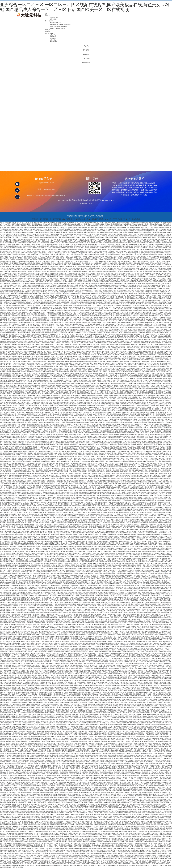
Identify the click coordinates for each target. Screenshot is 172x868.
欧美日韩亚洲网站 (59, 657)
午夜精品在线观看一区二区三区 (30, 725)
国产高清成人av (133, 465)
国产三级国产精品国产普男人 (145, 572)
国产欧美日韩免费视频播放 (44, 312)
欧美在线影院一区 (80, 226)
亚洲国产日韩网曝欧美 (80, 428)
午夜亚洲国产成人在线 (76, 450)
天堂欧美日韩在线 (29, 321)
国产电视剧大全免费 (150, 363)
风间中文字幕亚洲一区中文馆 (12, 426)
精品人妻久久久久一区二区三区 (134, 421)
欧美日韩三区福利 (94, 233)
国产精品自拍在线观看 (27, 857)
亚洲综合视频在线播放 (90, 523)
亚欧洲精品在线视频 (163, 450)
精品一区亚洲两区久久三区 (93, 752)
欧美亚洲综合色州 (143, 361)
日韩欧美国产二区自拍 (41, 460)
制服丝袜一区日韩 (23, 411)
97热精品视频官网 (97, 263)
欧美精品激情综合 (28, 322)
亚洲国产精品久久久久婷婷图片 (17, 592)
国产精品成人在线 (43, 663)
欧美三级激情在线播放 (60, 316)
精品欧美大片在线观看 (90, 484)
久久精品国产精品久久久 (156, 628)
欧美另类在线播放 (42, 304)
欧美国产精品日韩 (85, 472)
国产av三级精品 (135, 263)
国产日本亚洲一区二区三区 (52, 694)
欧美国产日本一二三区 (104, 255)
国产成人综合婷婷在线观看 (143, 253)
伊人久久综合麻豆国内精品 (147, 249)
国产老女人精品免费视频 (135, 791)
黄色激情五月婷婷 (162, 417)
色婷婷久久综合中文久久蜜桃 (96, 394)
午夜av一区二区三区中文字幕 (19, 735)
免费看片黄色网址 (40, 762)
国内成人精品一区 (148, 319)
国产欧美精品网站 (18, 341)
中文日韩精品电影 (92, 377)
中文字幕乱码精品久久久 (156, 231)
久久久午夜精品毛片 (41, 709)
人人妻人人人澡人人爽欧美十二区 (101, 236)
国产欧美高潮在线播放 (133, 312)
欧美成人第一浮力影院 (86, 414)
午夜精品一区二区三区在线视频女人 (88, 243)
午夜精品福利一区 (68, 380)
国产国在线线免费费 (61, 502)
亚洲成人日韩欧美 (161, 268)
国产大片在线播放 (57, 809)
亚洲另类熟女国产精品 (92, 433)
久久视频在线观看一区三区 (124, 711)
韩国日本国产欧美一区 (37, 412)
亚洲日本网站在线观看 (153, 348)
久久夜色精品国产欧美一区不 (158, 233)
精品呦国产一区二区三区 (7, 579)
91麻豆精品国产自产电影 (111, 402)
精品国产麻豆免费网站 (68, 377)
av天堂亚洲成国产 (46, 238)
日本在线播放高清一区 (92, 280)
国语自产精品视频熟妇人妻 (112, 619)
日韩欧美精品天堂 (52, 249)
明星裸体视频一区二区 (115, 260)
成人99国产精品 (63, 719)
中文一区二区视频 (58, 333)
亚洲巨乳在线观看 (129, 463)
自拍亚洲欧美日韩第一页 (152, 524)
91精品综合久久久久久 (121, 365)
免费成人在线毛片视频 (34, 283)
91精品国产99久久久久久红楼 (144, 226)
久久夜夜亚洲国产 (54, 358)
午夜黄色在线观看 (40, 535)
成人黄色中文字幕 (43, 735)
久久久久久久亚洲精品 (77, 730)
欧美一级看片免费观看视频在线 (157, 694)
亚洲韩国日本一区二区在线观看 (154, 265)
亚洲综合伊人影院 (138, 424)
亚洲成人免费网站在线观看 (90, 658)
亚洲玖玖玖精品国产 (30, 261)
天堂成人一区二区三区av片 (90, 521)
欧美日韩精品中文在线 (98, 589)
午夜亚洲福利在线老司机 (103, 575)
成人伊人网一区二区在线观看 (31, 317)
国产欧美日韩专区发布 (77, 497)
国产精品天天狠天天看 (43, 496)
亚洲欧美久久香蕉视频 (156, 526)
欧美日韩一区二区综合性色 (157, 767)
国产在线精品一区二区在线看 (73, 594)
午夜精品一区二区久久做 (151, 322)
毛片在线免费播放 (53, 324)
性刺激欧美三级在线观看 (94, 428)
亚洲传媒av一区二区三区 (133, 607)
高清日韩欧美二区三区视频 (114, 496)
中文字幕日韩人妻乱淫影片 (87, 736)
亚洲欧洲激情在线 (96, 358)
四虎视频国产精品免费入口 (80, 540)
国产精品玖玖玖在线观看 (33, 275)
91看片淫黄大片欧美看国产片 (121, 234)
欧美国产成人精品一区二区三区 (82, 579)
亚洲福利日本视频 (113, 329)
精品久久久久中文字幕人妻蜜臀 (69, 536)
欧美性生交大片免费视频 (74, 229)
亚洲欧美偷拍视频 (104, 782)
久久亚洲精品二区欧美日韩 (106, 837)
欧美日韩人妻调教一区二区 (83, 368)
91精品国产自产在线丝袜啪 (53, 489)
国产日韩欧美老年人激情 (41, 511)
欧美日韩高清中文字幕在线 (164, 538)
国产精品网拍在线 (37, 424)
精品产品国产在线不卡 (71, 434)
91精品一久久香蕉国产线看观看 (96, 361)
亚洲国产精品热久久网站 (117, 708)
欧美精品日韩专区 (99, 667)
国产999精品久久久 (154, 278)
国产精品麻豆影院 (94, 609)
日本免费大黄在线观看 (139, 558)
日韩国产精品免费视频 (142, 770)
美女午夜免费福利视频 (100, 496)
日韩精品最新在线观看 (36, 757)
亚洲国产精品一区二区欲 (27, 511)
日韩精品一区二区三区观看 (106, 828)
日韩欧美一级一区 (99, 677)
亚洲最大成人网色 (117, 222)
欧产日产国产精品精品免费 (51, 446)
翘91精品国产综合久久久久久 (10, 406)
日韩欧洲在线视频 (88, 448)
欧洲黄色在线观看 (132, 494)
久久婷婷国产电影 (63, 575)
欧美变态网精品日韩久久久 (133, 412)
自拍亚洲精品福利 (98, 662)
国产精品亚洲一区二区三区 (109, 723)
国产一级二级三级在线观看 (157, 723)
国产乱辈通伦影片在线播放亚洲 (122, 759)
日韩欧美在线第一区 (133, 339)
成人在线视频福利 (5, 536)
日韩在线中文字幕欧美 (79, 411)
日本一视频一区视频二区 (32, 243)
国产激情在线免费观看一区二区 (94, 512)
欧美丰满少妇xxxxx (72, 294)
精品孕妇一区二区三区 (6, 487)
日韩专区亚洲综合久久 (133, 679)
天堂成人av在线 (23, 370)
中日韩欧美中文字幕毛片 (134, 406)
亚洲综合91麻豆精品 (152, 241)
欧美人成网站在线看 (80, 445)
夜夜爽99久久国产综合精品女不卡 (15, 762)
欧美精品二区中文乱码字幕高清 (43, 290)
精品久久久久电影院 (145, 290)
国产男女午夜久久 (18, 443)
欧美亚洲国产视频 (95, 316)
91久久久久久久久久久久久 (24, 360)
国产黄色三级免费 (14, 494)
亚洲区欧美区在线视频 (25, 489)
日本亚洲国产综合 (44, 434)
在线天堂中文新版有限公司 (45, 350)
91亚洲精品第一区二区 (147, 658)
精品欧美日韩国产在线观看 (94, 604)
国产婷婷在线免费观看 (81, 361)
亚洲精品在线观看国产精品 (52, 731)
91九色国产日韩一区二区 (36, 811)
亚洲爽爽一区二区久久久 (120, 631)
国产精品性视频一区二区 (160, 443)
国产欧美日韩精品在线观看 (13, 638)
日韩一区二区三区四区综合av (65, 492)
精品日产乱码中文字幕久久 (142, 628)
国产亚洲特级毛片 (129, 292)
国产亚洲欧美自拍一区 (22, 584)
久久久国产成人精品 (120, 231)
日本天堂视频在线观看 (107, 428)
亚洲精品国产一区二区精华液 (99, 772)
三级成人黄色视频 (75, 453)
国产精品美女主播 (153, 560)
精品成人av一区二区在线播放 (87, 292)
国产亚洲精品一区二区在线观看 (146, 244)
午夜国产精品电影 (60, 226)
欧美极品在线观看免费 (111, 674)
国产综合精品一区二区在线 (116, 292)
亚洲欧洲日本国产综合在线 (76, 575)
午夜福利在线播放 (128, 411)
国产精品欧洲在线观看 (13, 519)
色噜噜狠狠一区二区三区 (135, 248)
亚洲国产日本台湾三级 (114, 490)
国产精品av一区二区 (56, 285)
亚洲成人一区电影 (97, 314)
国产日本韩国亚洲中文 (76, 518)
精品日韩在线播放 (77, 613)
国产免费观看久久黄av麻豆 (145, 407)
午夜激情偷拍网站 (88, 796)
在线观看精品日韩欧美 (27, 619)
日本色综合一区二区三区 (59, 465)
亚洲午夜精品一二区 (32, 765)
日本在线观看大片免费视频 (162, 234)
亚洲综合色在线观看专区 (78, 289)
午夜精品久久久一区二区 (105, 689)
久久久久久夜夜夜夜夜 (14, 441)
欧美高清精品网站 (163, 563)
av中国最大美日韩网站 (68, 733)
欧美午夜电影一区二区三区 (133, 246)
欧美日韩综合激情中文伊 (145, 453)
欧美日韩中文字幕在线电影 (33, 482)
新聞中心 (47, 16)
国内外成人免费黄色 (149, 404)
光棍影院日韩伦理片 (133, 757)
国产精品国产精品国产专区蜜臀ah (112, 482)
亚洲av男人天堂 (111, 562)
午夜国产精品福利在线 (60, 591)
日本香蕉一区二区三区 (57, 321)
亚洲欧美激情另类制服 (8, 289)
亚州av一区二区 (48, 260)
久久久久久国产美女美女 (164, 630)
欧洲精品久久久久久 (93, 502)
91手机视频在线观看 (118, 343)
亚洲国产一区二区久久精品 (83, 277)
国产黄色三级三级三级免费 (112, 580)
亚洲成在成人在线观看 (150, 360)
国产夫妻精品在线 (122, 786)
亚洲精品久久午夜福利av (93, 638)
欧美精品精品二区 (15, 670)
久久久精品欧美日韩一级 (8, 580)
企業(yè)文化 (53, 40)
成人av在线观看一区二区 (67, 304)
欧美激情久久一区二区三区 (29, 492)
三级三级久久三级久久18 (51, 479)
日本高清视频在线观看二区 (96, 322)
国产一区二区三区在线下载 (126, 289)
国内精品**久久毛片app (116, 623)
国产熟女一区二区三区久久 (142, 258)
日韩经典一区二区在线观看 (140, 531)
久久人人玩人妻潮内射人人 (74, 462)
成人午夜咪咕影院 (57, 312)
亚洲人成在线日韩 (89, 440)
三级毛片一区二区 (44, 560)
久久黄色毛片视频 (85, 431)
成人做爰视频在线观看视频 (139, 375)
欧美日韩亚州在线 (107, 550)
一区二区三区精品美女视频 (64, 270)
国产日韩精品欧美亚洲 (86, 453)
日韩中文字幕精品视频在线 (47, 672)
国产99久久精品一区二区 (146, 339)
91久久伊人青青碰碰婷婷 (73, 272)
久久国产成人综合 (97, 336)
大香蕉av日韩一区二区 (64, 253)
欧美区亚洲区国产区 (154, 326)
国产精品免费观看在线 (6, 560)
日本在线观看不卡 (155, 490)
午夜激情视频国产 (149, 358)
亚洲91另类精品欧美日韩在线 (61, 794)
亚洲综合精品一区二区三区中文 (45, 316)
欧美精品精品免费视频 (111, 538)
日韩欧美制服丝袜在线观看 (152, 584)
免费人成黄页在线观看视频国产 (82, 241)
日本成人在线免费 (43, 501)
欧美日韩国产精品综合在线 (46, 333)
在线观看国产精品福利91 (129, 409)
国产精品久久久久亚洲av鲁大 (75, 490)
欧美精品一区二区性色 (119, 302)
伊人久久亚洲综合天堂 (165, 726)
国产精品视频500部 (63, 660)
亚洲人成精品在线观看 (58, 292)
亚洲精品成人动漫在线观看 (45, 338)
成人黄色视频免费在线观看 (73, 423)
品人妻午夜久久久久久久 (51, 647)
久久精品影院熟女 (39, 647)
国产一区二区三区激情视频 (29, 521)
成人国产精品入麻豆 (73, 239)
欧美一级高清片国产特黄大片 (31, 328)
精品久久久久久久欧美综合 (7, 575)
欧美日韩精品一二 (51, 843)
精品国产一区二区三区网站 (16, 338)
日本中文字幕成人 (23, 607)
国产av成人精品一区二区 (106, 672)
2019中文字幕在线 (30, 502)
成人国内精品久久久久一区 (91, 331)
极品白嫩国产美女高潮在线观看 (139, 613)
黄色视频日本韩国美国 (64, 499)
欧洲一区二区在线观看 (101, 278)
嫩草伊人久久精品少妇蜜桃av (142, 477)
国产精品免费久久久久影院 (49, 348)
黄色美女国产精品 (54, 404)
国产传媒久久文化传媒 (158, 482)
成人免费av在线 (143, 596)
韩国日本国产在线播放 (71, 528)
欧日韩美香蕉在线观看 (111, 736)
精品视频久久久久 (31, 251)
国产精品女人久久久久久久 (96, 694)
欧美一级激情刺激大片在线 (9, 438)
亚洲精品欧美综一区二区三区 (28, 316)
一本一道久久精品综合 (146, 451)
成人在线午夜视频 (30, 475)
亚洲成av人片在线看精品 (39, 655)
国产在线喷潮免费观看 (39, 770)
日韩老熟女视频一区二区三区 (153, 372)
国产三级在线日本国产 (126, 470)
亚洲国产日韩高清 (53, 278)
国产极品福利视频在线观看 (87, 311)
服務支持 (47, 30)
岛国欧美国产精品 (65, 472)
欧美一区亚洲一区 (57, 538)
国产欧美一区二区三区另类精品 (150, 760)
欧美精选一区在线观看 (155, 419)
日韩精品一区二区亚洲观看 (18, 482)
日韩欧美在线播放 (54, 643)
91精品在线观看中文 (104, 536)
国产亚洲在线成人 (30, 253)
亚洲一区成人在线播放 (10, 599)
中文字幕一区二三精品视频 (157, 260)
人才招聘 (47, 32)
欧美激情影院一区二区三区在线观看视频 (111, 316)
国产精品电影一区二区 (161, 752)
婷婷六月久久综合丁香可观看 (118, 387)
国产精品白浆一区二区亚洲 (18, 397)
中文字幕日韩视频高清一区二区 (34, 468)
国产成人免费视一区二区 (76, 738)
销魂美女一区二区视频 (87, 482)
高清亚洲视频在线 (12, 658)
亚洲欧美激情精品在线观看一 (118, 311)
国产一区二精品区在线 (94, 845)
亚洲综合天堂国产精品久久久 (101, 455)
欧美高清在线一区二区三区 (30, 565)
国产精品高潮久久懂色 (154, 361)
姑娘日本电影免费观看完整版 (114, 579)
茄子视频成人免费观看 (149, 496)
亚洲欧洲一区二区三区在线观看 (59, 747)
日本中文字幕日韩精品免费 (107, 743)
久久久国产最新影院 (110, 794)
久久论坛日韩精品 (60, 456)
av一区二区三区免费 (39, 256)
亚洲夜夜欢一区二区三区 (152, 329)
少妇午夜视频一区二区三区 (85, 633)
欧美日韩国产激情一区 (156, 669)
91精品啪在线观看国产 (61, 355)
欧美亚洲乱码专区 (116, 555)
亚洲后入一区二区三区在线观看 (90, 830)
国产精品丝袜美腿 (89, 496)
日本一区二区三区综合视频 (18, 536)
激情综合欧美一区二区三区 (50, 224)
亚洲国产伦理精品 (13, 713)
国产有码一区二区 (28, 840)
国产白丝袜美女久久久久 (150, 667)
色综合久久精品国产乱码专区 (159, 282)
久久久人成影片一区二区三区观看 (43, 857)
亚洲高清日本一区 (116, 236)
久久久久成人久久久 (134, 626)
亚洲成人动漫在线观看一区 (7, 243)
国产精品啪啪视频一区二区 (131, 394)
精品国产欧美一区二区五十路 (36, 423)
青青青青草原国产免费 (30, 453)
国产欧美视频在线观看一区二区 (132, 859)
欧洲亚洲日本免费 (52, 453)
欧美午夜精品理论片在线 (118, 655)
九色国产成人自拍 (14, 450)
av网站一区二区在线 (69, 860)
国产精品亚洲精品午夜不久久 (110, 400)
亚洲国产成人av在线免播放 (22, 289)
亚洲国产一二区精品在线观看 (154, 304)
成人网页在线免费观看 (99, 526)
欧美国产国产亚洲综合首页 (149, 412)
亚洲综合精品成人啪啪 (54, 397)
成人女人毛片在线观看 (42, 307)
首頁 (46, 14)
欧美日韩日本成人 (143, 278)
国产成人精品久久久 (104, 360)
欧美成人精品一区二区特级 (162, 434)
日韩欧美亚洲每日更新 (31, 292)
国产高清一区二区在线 (18, 277)
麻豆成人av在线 (104, 859)
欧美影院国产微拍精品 (117, 226)
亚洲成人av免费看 (83, 855)
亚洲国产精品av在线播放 (92, 701)
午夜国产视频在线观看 (144, 294)
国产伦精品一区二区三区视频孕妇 (64, 672)
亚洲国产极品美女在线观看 (38, 787)
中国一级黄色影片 (87, 348)
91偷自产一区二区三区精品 (130, 623)
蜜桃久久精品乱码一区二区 (13, 412)
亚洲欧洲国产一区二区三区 (144, 504)
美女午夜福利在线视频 (145, 640)
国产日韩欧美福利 (138, 725)
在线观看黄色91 (6, 613)
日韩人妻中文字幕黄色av (12, 719)
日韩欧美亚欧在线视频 (55, 307)
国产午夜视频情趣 (63, 738)
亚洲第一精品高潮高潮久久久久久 (98, 333)
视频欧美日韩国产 (32, 304)
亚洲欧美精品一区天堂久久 (118, 421)
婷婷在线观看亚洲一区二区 (116, 395)
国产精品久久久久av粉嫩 (141, 687)
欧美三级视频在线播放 (83, 302)
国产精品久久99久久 (35, 490)
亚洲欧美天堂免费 (39, 641)
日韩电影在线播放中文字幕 (50, 543)
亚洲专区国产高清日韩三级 (42, 613)
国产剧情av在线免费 (22, 533)
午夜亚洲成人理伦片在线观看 (106, 339)
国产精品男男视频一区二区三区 (48, 328)
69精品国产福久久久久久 (54, 372)
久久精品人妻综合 (127, 496)
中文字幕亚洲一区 (143, 563)
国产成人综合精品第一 (116, 287)
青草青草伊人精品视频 (158, 389)
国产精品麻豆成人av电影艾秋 (71, 329)
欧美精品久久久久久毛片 (131, 309)
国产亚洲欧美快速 (59, 823)
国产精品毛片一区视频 (71, 227)
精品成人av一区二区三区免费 (157, 609)
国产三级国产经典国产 (61, 736)
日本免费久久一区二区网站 (145, 243)
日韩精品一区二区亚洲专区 (74, 716)
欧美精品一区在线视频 (60, 384)
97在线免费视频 (16, 524)
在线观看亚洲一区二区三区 (34, 331)
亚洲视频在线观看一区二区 (30, 302)
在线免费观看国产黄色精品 (108, 404)
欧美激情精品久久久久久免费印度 (129, 261)
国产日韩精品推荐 (80, 847)
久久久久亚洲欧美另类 (104, 479)
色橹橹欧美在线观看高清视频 (152, 370)
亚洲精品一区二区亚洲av (98, 606)
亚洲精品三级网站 (156, 397)
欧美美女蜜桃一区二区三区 (59, 294)
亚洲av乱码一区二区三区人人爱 (43, 465)
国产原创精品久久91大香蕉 (93, 270)
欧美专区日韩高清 (134, 775)
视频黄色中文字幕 (65, 838)
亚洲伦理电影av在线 (90, 283)
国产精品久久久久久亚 (53, 429)
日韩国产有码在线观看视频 (16, 248)
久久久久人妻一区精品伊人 (80, 723)
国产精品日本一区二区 (104, 567)
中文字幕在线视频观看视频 (94, 781)
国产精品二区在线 (127, 360)
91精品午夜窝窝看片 (16, 614)
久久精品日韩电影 (10, 244)
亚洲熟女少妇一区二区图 (10, 390)
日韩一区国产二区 (131, 548)
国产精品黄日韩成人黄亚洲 (134, 227)
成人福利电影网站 (8, 804)
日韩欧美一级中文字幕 (19, 789)
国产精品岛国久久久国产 (150, 528)
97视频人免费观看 (95, 602)
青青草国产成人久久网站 (91, 828)
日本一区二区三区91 (148, 227)
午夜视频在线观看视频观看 (135, 730)
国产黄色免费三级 (93, 304)
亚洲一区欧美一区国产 (155, 840)
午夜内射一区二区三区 (143, 786)
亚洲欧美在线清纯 (19, 265)
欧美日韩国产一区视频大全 (41, 241)
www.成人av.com (129, 740)
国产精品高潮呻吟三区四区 (128, 236)
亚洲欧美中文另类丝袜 (165, 278)
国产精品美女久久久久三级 (91, 497)
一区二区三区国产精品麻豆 (18, 548)
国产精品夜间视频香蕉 (72, 692)
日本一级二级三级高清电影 (36, 575)
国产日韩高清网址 (20, 428)
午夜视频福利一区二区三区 (112, 470)
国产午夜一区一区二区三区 (9, 589)
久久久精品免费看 (107, 378)
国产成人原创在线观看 (160, 324)
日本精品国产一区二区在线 (10, 770)
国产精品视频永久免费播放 (163, 496)
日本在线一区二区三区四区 (76, 248)
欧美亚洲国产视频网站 (67, 241)
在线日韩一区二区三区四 (62, 518)
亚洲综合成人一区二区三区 (54, 699)
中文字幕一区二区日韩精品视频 (123, 837)
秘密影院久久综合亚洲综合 (117, 285)
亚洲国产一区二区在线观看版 (55, 329)
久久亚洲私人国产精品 (63, 356)
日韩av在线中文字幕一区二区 (81, 307)
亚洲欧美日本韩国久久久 (34, 594)
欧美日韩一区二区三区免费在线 (147, 589)
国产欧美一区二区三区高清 (38, 255)
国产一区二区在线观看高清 (62, 628)
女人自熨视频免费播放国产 (157, 299)
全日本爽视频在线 (13, 344)
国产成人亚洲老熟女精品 (105, 243)
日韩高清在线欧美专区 (121, 341)
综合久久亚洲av (52, 229)
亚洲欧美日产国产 (5, 361)
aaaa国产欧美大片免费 (96, 227)
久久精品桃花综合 (42, 480)
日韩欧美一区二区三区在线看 (147, 428)
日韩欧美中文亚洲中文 (153, 570)
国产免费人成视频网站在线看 (99, 241)
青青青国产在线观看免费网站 (148, 256)
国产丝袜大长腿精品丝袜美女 (87, 799)
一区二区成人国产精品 (65, 533)
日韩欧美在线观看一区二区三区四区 (35, 536)
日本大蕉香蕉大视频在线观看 (117, 594)
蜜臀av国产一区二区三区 (35, 319)
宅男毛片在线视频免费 (56, 305)
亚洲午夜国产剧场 (72, 302)
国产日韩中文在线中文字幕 (120, 243)
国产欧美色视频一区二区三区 (71, 609)
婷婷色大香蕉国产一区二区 (38, 562)
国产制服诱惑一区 (84, 419)
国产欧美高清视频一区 (89, 499)
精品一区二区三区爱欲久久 (156, 409)
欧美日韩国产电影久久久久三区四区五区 (134, 265)
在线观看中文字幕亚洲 (114, 504)
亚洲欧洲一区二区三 (86, 272)
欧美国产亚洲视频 (161, 239)
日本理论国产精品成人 (33, 621)
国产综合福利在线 (114, 782)
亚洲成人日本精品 (104, 285)
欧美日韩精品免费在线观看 (96, 477)
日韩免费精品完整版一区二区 (67, 601)
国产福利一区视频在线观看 (162, 472)
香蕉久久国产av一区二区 (64, 468)
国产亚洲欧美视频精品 (65, 647)
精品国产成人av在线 (25, 255)
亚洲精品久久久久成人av (139, 533)
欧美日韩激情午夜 (5, 540)
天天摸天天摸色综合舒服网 (86, 631)
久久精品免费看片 (37, 385)
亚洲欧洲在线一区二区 (79, 458)
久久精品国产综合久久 (161, 399)
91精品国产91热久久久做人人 (59, 679)
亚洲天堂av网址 (21, 282)
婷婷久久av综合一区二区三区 (144, 302)
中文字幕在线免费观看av (131, 563)
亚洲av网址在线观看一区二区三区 (115, 361)
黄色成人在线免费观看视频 (69, 231)
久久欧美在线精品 (42, 329)
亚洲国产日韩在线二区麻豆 (28, 570)
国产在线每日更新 (135, 419)
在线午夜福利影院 (78, 796)
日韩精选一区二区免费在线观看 (136, 636)
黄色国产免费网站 (108, 574)
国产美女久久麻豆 (118, 684)
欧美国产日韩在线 (65, 344)
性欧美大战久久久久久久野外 (71, 346)
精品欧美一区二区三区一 (32, 631)
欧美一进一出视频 (151, 317)
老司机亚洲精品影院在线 (22, 575)
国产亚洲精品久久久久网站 (64, 407)
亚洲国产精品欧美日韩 (114, 241)
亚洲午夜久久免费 (116, 356)
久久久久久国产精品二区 (155, 455)
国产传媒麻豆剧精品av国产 (60, 331)
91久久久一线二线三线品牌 (142, 272)
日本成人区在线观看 (74, 251)
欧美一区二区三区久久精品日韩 (46, 421)
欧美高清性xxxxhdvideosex (32, 531)
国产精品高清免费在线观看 (142, 414)
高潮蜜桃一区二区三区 (52, 680)
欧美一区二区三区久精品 (31, 338)
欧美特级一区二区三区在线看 (28, 326)
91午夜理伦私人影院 (16, 704)
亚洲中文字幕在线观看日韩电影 (121, 696)
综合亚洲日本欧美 (67, 411)
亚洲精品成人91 (23, 406)
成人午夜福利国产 (41, 472)
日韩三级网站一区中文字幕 (70, 589)
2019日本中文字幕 (70, 424)
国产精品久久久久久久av (119, 328)
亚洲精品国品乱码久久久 (111, 338)
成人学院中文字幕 (28, 443)
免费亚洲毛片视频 (146, 314)
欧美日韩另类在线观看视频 (72, 526)
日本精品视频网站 (82, 560)
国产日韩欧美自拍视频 (156, 272)
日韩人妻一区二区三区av (111, 321)
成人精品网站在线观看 (83, 641)
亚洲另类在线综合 (7, 823)
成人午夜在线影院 (135, 545)
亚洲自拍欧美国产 (131, 231)
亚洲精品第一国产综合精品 (136, 239)
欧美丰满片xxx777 (69, 428)
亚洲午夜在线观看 (121, 519)
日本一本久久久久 (82, 502)
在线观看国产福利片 (111, 748)
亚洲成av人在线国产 (34, 533)
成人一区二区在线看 (89, 426)
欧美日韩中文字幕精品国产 (124, 433)
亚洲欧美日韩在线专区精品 (89, 299)
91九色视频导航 (13, 272)
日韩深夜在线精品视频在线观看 (100, 297)
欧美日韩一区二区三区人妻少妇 (55, 580)
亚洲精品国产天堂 (88, 450)
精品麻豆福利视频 (42, 453)
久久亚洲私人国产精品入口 (139, 711)
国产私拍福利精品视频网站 (42, 246)
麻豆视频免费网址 (141, 462)
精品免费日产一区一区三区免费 (109, 602)
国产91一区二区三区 (125, 580)
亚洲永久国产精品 (23, 283)
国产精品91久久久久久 (77, 696)
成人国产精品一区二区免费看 (102, 489)
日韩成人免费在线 (67, 458)
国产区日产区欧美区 (25, 643)
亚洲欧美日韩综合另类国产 (19, 251)
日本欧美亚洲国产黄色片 (88, 423)
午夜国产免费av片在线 (52, 265)
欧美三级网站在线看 (134, 426)
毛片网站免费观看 (61, 460)
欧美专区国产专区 (59, 791)
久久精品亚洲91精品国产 (95, 745)
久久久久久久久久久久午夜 (152, 373)
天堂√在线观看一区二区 (31, 339)
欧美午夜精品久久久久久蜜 (29, 506)
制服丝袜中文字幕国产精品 (28, 472)
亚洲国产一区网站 (129, 731)
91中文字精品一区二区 (127, 742)
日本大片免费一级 (137, 699)
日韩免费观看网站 (125, 619)
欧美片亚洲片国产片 (140, 395)
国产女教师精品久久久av (30, 234)
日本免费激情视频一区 (104, 726)
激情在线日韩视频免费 (50, 840)
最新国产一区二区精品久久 (117, 273)
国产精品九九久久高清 (119, 550)
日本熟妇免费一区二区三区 (143, 344)
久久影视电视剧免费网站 (50, 363)
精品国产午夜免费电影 (143, 750)
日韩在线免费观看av (136, 657)
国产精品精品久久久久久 (40, 272)
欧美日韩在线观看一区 (81, 324)
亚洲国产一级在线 (145, 423)
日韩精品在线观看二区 (82, 745)
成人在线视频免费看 (66, 521)
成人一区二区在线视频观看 (66, 446)
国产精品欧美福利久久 (123, 290)
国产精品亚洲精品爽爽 (113, 448)
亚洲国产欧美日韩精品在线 (112, 277)
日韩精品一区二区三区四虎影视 (150, 633)
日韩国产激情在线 (32, 589)
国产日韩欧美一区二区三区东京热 (21, 334)
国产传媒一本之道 (106, 652)
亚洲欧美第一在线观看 (161, 428)
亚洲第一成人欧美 (121, 640)
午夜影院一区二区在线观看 (108, 752)
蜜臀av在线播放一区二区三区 (119, 299)
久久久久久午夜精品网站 (99, 711)
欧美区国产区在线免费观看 (115, 305)
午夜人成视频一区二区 (124, 263)
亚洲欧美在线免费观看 (72, 757)
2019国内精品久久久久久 (13, 680)
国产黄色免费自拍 (18, 842)
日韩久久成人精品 (154, 611)
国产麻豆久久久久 (57, 236)
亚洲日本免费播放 (63, 224)
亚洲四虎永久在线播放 (10, 367)
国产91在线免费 (78, 406)
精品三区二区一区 (143, 331)
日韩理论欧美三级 (116, 601)
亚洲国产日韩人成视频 (13, 370)
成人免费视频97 (91, 434)
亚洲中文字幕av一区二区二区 (126, 814)
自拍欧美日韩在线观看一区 (34, 485)
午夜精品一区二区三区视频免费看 (24, 446)
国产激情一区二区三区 (164, 811)
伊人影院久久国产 (25, 467)
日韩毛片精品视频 (56, 231)
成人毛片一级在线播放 (164, 275)
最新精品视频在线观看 (133, 663)
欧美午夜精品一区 (33, 553)
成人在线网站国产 (64, 828)
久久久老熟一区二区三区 (45, 239)
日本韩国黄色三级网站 (34, 618)
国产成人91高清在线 (162, 511)
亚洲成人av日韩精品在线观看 (65, 249)
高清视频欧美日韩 (81, 463)
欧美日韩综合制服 (12, 297)
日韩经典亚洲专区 (20, 258)
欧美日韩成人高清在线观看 (7, 635)
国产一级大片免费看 (145, 397)
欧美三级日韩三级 (42, 353)
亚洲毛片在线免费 (88, 455)
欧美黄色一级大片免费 (68, 826)
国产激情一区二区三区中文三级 (39, 229)
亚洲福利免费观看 (99, 319)
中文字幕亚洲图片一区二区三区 (108, 609)
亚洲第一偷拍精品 (59, 390)
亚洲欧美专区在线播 (13, 497)
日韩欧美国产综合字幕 (147, 709)
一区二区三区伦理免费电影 (155, 579)
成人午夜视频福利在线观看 (25, 713)
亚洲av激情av (95, 601)
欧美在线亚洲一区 (64, 553)
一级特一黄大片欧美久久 (71, 804)
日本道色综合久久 (99, 524)
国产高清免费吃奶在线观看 (150, 523)
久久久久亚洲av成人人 (30, 577)
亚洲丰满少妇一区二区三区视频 (8, 350)
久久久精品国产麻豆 (163, 699)
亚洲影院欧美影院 (65, 636)
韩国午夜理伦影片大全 (130, 436)
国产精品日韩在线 (5, 738)
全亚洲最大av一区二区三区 (132, 708)
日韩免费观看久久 (142, 599)
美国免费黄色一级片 (41, 753)
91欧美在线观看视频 (46, 378)
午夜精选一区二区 (46, 294)
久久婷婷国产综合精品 (84, 757)
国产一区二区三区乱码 (142, 409)
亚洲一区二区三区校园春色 (153, 433)
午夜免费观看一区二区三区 (28, 572)
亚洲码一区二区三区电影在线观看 (138, 338)
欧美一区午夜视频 (18, 487)
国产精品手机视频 (49, 516)
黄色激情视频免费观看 (66, 574)
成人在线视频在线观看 (33, 509)
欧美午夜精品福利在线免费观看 (14, 721)
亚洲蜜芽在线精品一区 (28, 407)
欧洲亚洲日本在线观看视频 (110, 263)
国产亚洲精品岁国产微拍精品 (156, 540)
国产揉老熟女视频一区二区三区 (51, 512)
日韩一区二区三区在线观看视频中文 (110, 275)
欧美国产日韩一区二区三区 (155, 596)
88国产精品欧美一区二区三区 (114, 777)
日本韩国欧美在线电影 (148, 551)
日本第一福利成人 (86, 687)
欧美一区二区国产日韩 (95, 652)
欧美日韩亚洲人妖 (56, 596)
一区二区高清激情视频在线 (159, 557)
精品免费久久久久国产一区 (9, 616)
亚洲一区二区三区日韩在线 (129, 317)
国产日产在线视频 (5, 222)
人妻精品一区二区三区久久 (91, 246)
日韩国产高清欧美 (25, 738)
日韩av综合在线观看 (75, 339)
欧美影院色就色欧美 (114, 648)
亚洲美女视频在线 (96, 341)
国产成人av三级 (111, 458)
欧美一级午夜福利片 (91, 458)
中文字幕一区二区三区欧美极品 (145, 236)
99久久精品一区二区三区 (49, 550)
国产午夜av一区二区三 (117, 489)
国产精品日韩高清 (59, 652)
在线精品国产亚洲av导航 (84, 697)
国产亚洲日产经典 (14, 309)
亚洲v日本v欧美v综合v (144, 261)
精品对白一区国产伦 (117, 650)
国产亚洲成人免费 (83, 775)
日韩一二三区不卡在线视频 (33, 789)
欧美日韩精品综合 (165, 307)
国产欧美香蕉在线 (5, 414)
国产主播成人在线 (79, 283)
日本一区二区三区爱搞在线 (76, 721)
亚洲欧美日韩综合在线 (123, 667)
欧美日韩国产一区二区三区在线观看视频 (36, 397)
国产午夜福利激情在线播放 (134, 341)
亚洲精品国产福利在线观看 (81, 694)
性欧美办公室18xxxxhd (106, 309)
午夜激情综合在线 (5, 373)
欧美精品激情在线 (128, 506)
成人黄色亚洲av (128, 472)
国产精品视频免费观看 (58, 317)
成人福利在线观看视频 (133, 582)
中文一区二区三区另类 (128, 772)
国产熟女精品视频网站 (62, 485)
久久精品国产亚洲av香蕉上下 (84, 709)
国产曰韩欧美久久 (147, 643)
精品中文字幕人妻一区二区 (97, 630)
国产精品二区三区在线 (91, 621)
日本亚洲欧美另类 (36, 604)
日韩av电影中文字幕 (133, 604)
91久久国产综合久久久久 (34, 300)
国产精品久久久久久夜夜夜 (36, 370)
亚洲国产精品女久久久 (37, 645)
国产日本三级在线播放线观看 (97, 568)
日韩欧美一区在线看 (102, 380)
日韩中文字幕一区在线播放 (128, 344)
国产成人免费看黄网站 (120, 582)
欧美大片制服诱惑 (70, 226)
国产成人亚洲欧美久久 (164, 696)
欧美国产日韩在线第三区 (142, 499)
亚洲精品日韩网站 (119, 436)
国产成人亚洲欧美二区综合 (7, 448)
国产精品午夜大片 (154, 312)
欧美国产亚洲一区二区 (84, 565)
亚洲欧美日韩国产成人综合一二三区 (18, 423)
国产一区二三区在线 (56, 400)
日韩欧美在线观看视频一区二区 (137, 638)
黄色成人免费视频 (72, 679)
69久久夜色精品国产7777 (24, 708)
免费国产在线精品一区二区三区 (43, 236)
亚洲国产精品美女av (153, 755)
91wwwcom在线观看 (104, 246)
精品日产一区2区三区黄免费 (40, 360)
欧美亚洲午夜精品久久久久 (60, 624)
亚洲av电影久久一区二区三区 (137, 584)
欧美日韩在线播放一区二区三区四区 (41, 704)
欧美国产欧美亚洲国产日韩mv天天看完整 (60, 611)
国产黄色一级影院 (97, 382)
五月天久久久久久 (74, 680)
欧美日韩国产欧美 (119, 801)
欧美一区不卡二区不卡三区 (14, 287)
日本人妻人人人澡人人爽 (158, 779)
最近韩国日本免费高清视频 (66, 479)
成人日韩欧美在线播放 (83, 353)
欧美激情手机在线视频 (94, 636)
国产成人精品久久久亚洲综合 (53, 289)
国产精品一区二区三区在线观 (147, 440)
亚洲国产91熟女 (92, 282)
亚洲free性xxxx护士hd (104, 708)
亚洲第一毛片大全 (61, 523)
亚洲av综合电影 (60, 336)
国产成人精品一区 (108, 572)
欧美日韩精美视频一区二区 (15, 565)
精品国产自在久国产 (144, 297)
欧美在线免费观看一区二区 (121, 465)
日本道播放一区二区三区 (98, 779)
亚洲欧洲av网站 (72, 624)
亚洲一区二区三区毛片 (10, 533)
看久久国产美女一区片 (150, 268)
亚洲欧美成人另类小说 (42, 721)
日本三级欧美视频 (36, 378)
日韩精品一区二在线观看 (116, 297)
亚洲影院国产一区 (88, 840)
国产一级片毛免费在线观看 (59, 604)
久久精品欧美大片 (95, 735)
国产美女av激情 (15, 421)
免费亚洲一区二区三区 (26, 399)
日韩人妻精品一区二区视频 (13, 563)
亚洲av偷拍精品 (8, 238)
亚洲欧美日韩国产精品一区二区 (135, 328)
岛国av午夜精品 (38, 377)
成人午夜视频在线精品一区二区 (83, 860)
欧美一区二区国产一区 (119, 253)
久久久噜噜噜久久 (105, 372)
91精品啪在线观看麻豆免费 (148, 806)
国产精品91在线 (57, 377)
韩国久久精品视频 (34, 794)
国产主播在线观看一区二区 (155, 831)
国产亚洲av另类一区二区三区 (70, 312)
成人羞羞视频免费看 (79, 416)
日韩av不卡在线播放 (83, 355)
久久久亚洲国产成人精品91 (94, 441)
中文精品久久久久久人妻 (84, 606)
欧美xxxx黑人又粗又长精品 (134, 280)
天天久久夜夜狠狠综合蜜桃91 (110, 518)
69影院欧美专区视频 (8, 382)
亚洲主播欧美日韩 (80, 280)
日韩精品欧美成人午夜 (155, 402)
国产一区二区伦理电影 (151, 470)
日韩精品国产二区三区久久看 (136, 266)
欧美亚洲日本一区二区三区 (60, 350)
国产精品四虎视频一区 (130, 479)
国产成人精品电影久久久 (93, 684)
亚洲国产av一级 (115, 258)
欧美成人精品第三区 (45, 631)
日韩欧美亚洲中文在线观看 (91, 803)
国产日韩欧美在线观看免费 (155, 479)
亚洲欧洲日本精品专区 (35, 294)
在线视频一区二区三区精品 (160, 857)
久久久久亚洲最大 (128, 624)
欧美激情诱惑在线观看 (138, 501)
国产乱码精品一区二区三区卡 (30, 624)
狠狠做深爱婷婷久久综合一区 (46, 226)
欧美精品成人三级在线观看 (95, 635)
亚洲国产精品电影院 (120, 346)
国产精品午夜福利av (52, 753)
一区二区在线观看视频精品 (88, 719)
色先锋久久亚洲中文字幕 (48, 618)
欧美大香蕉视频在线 (55, 820)
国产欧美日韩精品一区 (59, 463)
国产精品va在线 (31, 772)
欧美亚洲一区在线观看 (143, 548)
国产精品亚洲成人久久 (16, 241)
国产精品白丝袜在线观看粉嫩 (96, 300)
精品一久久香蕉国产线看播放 (63, 417)
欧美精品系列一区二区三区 (76, 331)
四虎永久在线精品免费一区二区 (54, 585)
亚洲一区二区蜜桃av (43, 640)
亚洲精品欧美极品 (149, 826)
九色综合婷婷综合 (57, 394)
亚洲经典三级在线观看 (160, 607)
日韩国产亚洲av (109, 507)
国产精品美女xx (87, 356)
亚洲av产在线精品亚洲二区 (11, 355)
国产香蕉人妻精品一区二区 (11, 307)
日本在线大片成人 (132, 652)
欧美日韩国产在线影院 (72, 786)
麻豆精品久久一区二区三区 (7, 557)
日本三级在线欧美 (105, 792)
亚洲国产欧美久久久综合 (11, 233)
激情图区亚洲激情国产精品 (50, 563)
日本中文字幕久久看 (161, 759)
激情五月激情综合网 (125, 647)
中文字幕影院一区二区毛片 (12, 399)
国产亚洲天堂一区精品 (156, 562)
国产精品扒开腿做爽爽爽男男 (153, 743)
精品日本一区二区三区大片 (100, 551)
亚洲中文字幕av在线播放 (121, 248)
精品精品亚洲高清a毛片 (137, 370)
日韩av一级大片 (124, 584)
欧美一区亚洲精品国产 (107, 684)
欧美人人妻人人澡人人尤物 (155, 601)
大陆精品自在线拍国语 (62, 670)
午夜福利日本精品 (25, 378)
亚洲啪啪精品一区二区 (34, 406)
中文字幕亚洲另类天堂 (61, 297)
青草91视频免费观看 (26, 273)
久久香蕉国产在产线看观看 (11, 641)
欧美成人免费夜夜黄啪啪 (26, 541)
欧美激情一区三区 (23, 835)
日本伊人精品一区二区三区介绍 (137, 686)
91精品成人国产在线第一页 (30, 278)
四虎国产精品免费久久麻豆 (111, 512)
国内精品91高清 (96, 356)
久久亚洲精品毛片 (137, 745)
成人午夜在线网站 (113, 699)
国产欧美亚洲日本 (121, 351)
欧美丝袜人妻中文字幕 (49, 455)
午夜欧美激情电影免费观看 (147, 614)
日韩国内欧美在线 (83, 378)
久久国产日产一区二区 (105, 798)
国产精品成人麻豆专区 (121, 339)
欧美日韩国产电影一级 (121, 528)
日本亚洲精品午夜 (7, 524)
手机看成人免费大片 (103, 395)
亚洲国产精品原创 (63, 278)
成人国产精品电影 (34, 297)
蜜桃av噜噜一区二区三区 (77, 234)
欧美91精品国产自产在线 (11, 551)
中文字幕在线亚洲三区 (102, 261)
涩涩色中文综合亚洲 (60, 409)
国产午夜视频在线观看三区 (128, 838)
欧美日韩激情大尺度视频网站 (122, 367)
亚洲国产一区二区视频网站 (38, 748)
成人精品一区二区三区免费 (119, 312)
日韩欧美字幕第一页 (26, 655)
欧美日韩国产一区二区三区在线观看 (121, 501)
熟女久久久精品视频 (61, 421)
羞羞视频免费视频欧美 (73, 848)
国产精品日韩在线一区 (91, 816)
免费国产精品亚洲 (13, 597)
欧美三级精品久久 (28, 241)
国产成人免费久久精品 (159, 243)
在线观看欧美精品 (117, 409)
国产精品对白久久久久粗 (8, 417)
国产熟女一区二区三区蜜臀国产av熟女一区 (88, 309)
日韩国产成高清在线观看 (44, 546)
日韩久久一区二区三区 (38, 479)
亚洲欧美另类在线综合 (107, 324)
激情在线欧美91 (115, 304)
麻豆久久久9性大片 (66, 821)
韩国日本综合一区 (138, 506)
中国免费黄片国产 (110, 779)
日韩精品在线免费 (162, 728)
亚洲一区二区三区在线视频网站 (65, 701)
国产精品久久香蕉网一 (107, 582)
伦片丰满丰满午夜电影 (157, 343)
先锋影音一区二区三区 (97, 757)
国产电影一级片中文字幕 (151, 475)
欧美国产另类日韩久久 (138, 507)
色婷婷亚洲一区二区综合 (141, 830)
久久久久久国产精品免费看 (130, 453)
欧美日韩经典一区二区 (114, 344)
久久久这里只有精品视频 (31, 747)
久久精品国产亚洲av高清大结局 (15, 577)
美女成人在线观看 (50, 502)
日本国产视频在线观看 (131, 589)
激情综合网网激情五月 (25, 450)
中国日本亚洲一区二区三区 (133, 346)
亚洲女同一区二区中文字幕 (66, 255)
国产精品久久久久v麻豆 (65, 643)
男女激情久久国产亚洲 (67, 372)
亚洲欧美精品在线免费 (105, 497)
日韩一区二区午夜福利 (94, 540)
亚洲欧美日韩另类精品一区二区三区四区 (152, 353)
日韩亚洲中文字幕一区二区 (153, 736)
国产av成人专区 (78, 489)
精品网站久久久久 (99, 440)
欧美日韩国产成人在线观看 (64, 375)
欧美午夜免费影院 (103, 331)
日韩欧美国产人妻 (56, 704)
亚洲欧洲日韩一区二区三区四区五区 (159, 316)
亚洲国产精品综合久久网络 (82, 295)
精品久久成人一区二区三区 (51, 370)
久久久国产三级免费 (90, 417)
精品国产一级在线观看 (105, 555)
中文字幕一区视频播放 (110, 662)
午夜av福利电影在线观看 (33, 285)
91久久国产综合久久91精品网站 (105, 614)
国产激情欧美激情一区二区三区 (46, 540)
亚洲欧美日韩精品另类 (133, 387)
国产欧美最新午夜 (145, 233)
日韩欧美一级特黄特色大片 (147, 762)
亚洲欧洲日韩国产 (14, 236)
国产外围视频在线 (141, 384)
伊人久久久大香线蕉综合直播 (19, 470)
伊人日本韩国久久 (55, 419)
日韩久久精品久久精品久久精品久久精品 (114, 460)
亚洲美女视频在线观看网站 (125, 533)
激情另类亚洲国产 (43, 278)
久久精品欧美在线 (109, 440)
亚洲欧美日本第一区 (28, 460)
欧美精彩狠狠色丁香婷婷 (118, 645)
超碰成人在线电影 (48, 833)
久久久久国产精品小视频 (119, 280)
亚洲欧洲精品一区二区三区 (150, 421)
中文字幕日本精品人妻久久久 (8, 562)
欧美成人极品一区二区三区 (37, 289)
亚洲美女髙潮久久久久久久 (156, 765)
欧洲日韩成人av (75, 647)
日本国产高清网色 (84, 550)
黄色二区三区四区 (102, 747)
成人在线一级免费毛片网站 (142, 463)
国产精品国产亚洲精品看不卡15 (89, 801)
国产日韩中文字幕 (110, 589)
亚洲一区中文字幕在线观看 (132, 423)
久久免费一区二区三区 (54, 675)
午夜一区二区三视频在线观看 (126, 826)
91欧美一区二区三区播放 (128, 601)
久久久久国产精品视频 (124, 691)
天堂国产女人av (50, 830)
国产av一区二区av (40, 261)
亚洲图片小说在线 (116, 798)
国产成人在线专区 (16, 623)
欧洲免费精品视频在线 (40, 341)
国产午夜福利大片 (130, 560)
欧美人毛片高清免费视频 (80, 479)
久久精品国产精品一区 (147, 518)
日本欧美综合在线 (31, 428)
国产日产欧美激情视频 (103, 282)
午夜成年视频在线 (22, 300)
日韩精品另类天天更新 (144, 594)
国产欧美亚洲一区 (120, 562)
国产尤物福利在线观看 (31, 743)
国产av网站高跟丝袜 (100, 389)
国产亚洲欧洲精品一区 (10, 226)
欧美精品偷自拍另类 (17, 317)
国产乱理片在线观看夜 (8, 818)
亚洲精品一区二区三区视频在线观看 (47, 270)
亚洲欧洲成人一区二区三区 (148, 467)
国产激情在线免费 (80, 582)
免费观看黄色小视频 (132, 244)
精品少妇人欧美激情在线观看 (156, 465)
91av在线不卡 (34, 421)
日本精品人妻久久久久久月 (81, 249)
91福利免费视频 (12, 360)
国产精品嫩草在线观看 (92, 285)
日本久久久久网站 (106, 509)
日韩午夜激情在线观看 (151, 854)
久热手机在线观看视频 (157, 606)
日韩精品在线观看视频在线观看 (10, 523)
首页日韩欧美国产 (19, 292)
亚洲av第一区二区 (159, 680)
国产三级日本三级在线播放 (83, 399)
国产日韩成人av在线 (153, 613)
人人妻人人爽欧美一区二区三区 (75, 409)
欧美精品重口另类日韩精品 (43, 428)
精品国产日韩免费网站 (14, 472)
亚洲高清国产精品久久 (142, 231)
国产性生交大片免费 (44, 633)
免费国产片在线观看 (98, 443)
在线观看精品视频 (13, 246)
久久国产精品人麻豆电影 (50, 468)
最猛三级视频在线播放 (150, 239)
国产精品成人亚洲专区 (23, 297)
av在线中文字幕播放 (91, 226)
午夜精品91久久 (160, 246)
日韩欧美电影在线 (73, 509)
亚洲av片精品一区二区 (152, 647)
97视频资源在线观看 (128, 579)
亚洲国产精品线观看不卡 (90, 704)
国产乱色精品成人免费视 (51, 575)
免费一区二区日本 (45, 533)
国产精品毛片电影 (105, 387)
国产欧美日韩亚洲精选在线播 (113, 317)
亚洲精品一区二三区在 (67, 477)
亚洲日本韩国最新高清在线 (36, 268)
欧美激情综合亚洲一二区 (116, 799)
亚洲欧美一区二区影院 (133, 585)
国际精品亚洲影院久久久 (23, 260)
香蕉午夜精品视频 (141, 574)
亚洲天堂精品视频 (24, 672)
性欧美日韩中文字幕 (96, 670)
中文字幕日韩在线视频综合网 (162, 227)
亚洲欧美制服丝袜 (98, 370)
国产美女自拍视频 (73, 775)
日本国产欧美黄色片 (82, 394)
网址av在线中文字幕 (88, 506)
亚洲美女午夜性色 (163, 334)
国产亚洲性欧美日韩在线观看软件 (124, 558)
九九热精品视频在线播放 (54, 436)
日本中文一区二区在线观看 (26, 719)
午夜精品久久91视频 (69, 585)
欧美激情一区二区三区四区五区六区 (77, 591)
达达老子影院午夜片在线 (41, 277)
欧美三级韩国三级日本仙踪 (155, 400)
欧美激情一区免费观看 (69, 280)
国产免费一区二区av (118, 618)
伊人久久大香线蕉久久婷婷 (22, 557)
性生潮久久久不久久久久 (163, 516)
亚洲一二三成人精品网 (16, 591)
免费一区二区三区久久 (70, 334)
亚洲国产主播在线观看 (132, 389)
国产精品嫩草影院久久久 (104, 645)
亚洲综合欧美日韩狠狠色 (120, 679)
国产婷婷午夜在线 (51, 507)
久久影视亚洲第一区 (5, 263)
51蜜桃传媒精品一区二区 (48, 336)
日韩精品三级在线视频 (124, 857)
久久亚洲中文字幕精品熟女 (82, 238)
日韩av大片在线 (12, 256)
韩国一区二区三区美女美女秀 (81, 760)
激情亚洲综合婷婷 (133, 606)
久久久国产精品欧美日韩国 (153, 350)
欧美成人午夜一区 (29, 277)
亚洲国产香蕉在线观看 (135, 680)
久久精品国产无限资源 (102, 594)
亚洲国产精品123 (97, 400)
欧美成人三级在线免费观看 (137, 820)
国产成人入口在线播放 (38, 375)
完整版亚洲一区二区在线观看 (21, 701)
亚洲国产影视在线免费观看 (72, 373)
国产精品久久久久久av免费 (161, 390)
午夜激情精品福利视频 (8, 368)
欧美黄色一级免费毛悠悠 (113, 283)
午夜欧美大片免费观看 (58, 361)
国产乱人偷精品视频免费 (104, 266)
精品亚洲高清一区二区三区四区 (39, 467)
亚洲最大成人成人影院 (9, 409)
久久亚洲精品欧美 (139, 630)
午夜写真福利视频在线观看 (83, 402)
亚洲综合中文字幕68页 (38, 450)
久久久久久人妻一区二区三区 (118, 682)
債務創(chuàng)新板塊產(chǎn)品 (58, 26)
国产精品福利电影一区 (80, 377)
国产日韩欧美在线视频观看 (10, 607)
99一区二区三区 (167, 669)
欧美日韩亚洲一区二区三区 (25, 703)
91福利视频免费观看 (123, 467)
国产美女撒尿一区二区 (79, 752)
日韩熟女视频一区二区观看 (100, 268)
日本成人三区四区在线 (28, 465)
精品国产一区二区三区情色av (106, 406)
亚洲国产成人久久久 (50, 448)
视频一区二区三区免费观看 (121, 397)
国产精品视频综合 (50, 244)
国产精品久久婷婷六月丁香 (41, 568)
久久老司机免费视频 (120, 614)
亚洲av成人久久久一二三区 (87, 329)
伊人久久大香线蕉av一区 (58, 282)
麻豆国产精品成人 (14, 731)
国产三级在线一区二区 (43, 419)
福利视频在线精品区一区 (117, 479)
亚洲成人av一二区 (51, 570)
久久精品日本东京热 (143, 540)
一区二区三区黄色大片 (127, 356)
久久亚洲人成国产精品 (132, 278)
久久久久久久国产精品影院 (49, 582)
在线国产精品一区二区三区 (132, 716)
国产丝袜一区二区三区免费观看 (56, 814)
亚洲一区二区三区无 (135, 467)
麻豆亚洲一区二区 (41, 601)
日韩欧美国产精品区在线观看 (22, 266)
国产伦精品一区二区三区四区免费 (138, 831)
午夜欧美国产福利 (119, 499)
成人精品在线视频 (81, 231)
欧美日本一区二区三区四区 (47, 299)
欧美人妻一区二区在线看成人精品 (25, 244)
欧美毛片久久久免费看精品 (129, 222)
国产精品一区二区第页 (53, 295)
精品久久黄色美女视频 (83, 823)
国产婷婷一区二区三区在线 (139, 541)
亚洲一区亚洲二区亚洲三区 (69, 641)
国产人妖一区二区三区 (60, 808)
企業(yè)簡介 (53, 35)
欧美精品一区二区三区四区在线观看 (81, 392)
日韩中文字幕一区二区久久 (85, 443)
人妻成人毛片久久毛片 (107, 353)
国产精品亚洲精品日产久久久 (159, 568)
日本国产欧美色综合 (120, 300)
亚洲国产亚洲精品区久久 (69, 309)
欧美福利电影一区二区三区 (81, 784)
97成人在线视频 (95, 472)
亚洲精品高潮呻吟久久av (26, 781)
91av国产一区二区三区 (76, 628)
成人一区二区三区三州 (143, 597)
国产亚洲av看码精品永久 (115, 462)
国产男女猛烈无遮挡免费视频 (25, 256)
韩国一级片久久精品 (11, 490)
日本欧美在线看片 (23, 319)
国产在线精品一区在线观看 (88, 594)
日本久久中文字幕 (115, 570)
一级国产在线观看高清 (99, 317)
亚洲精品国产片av (132, 294)
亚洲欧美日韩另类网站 (95, 509)
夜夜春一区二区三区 (59, 845)
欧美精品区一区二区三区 (127, 275)
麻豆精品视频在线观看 (107, 516)
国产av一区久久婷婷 (127, 555)
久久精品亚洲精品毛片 (39, 852)
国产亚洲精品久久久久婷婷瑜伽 (9, 280)
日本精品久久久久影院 (64, 557)
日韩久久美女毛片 (165, 536)
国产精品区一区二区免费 (38, 529)
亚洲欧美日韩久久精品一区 (25, 272)
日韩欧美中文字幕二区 (132, 255)
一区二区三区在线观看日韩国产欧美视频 (55, 711)
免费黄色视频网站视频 (90, 563)
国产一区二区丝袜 (54, 597)
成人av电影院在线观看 (14, 511)
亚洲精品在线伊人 (123, 626)
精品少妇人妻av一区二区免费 (144, 850)
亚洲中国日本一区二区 (156, 602)
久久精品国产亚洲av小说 (87, 224)
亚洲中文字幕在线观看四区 (141, 645)
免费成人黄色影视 (66, 289)
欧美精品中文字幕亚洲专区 (132, 735)
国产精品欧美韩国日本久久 (141, 794)
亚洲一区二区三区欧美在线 (114, 414)
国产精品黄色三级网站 (54, 304)
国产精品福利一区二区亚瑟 (67, 429)
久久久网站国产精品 (44, 368)
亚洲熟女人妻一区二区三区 (47, 248)
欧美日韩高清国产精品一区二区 (53, 638)
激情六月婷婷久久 (30, 548)
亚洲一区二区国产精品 (48, 409)
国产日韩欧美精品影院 (138, 363)
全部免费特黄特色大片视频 (122, 334)
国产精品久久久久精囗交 (165, 241)
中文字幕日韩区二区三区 (73, 273)
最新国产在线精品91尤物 (99, 272)
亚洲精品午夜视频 (67, 713)
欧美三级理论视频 (91, 660)
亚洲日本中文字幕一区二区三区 (79, 535)
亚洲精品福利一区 (18, 324)
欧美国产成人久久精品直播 (121, 324)
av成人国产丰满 (109, 238)
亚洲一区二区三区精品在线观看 (123, 743)
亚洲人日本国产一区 (96, 368)
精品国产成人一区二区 (96, 446)
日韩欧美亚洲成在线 (40, 719)
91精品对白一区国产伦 (57, 565)
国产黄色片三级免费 (15, 378)
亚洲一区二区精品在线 (86, 838)
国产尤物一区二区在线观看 (19, 304)
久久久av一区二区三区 (164, 843)
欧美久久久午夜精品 (59, 594)
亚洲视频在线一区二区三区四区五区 (64, 674)
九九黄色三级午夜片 (39, 523)
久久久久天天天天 (138, 492)
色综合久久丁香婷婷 (63, 563)
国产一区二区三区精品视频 (39, 365)
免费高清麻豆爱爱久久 (9, 828)
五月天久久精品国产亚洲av (18, 468)
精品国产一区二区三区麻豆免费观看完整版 (122, 372)
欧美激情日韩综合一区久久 (44, 292)
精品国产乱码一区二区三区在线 (128, 251)
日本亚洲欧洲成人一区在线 (42, 733)
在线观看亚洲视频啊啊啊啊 (118, 246)
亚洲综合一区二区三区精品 (119, 509)
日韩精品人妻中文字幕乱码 (30, 860)
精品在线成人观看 (110, 229)
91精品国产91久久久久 (22, 630)
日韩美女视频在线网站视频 (10, 311)
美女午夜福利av (13, 283)
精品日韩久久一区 (29, 814)
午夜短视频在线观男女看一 (28, 524)
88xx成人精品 (68, 390)
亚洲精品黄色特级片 (34, 392)
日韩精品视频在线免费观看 (113, 487)
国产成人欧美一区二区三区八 (56, 243)
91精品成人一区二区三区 (130, 670)
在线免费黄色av (69, 282)
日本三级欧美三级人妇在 (61, 251)
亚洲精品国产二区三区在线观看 (38, 309)
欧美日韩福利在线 (157, 436)
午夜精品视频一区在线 (76, 356)
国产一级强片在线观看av (23, 229)
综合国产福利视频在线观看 (50, 650)
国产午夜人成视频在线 (141, 601)
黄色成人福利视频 (59, 645)
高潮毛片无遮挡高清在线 (106, 472)
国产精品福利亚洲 (164, 613)
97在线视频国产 (134, 443)
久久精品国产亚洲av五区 (56, 665)
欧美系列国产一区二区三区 (26, 551)
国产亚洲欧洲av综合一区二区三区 (69, 419)
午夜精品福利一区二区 (30, 480)
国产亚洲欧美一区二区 (106, 784)
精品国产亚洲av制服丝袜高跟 (101, 838)
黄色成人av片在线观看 (102, 344)
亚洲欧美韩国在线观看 (19, 779)
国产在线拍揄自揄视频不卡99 (134, 519)
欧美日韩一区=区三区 (54, 426)
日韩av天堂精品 (148, 682)
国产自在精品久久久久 (99, 840)
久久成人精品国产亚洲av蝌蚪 (162, 663)
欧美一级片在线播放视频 (78, 390)
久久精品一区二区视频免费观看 (66, 582)
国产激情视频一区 (101, 283)
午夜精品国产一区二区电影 (119, 607)
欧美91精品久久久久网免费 (16, 496)
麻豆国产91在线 (129, 645)
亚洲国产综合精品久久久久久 (82, 436)
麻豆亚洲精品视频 (109, 499)
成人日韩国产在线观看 (9, 633)
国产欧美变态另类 (155, 263)
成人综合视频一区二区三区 (22, 358)
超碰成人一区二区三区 (52, 255)
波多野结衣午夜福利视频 (159, 280)
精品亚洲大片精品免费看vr (71, 565)
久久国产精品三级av (12, 411)
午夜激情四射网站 (10, 630)
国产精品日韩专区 (144, 387)
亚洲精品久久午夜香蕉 (159, 311)
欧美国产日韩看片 (133, 243)
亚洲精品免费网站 (124, 380)
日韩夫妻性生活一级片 (13, 672)
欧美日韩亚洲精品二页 (106, 750)
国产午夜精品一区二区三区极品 (140, 484)
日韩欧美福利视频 (99, 631)
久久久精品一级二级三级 (140, 241)
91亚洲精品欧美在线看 (117, 521)
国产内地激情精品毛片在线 (157, 297)
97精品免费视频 (79, 850)
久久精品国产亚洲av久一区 (68, 577)
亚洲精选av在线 (135, 511)
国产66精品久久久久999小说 (19, 777)
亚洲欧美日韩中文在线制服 (106, 334)
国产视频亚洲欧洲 (76, 852)
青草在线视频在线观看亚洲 (79, 596)
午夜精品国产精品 (76, 256)
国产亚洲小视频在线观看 (162, 626)
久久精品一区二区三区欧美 (76, 222)
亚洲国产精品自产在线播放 (98, 451)
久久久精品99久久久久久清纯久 (146, 494)
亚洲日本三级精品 (85, 251)
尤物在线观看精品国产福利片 (155, 384)
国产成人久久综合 (87, 821)
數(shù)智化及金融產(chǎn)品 (57, 28)
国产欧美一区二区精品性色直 (139, 392)
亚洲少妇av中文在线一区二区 (93, 582)
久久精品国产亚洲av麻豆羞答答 (45, 390)
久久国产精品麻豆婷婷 (135, 828)
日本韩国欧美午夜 (57, 280)
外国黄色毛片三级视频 (14, 231)
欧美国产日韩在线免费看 (71, 243)
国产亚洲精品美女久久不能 (82, 854)
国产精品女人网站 (70, 451)
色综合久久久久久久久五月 (163, 650)
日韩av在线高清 (157, 380)
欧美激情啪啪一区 (47, 377)
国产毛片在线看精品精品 (23, 562)
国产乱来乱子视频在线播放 (120, 446)
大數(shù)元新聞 (54, 17)
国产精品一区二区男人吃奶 (150, 248)
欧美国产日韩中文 (47, 609)
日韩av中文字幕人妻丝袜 (16, 322)
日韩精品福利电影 (55, 521)
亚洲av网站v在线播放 (124, 657)
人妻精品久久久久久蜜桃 (121, 733)
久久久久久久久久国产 (41, 436)
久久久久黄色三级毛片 (69, 399)
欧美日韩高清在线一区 (44, 860)
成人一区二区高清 (124, 321)
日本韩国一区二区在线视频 (159, 468)
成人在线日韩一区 (77, 821)
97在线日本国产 (156, 333)
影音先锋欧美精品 (66, 392)
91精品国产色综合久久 (150, 501)
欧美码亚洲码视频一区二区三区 (139, 848)
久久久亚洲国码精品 (118, 309)
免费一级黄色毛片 (34, 387)
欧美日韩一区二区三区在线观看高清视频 (122, 326)
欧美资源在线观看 (37, 455)
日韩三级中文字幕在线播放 (139, 837)
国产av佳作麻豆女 (108, 412)
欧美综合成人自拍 (158, 670)
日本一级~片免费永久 (47, 594)
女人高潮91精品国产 (132, 592)
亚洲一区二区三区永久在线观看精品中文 (158, 711)
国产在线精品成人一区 (123, 524)
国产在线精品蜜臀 (81, 837)
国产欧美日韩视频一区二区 (90, 406)
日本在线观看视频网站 (86, 370)
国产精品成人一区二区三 (148, 458)
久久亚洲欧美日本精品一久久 (105, 759)
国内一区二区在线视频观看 (48, 716)
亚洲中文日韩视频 (47, 804)
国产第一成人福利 (15, 738)
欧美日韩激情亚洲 (58, 619)
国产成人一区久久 (149, 336)
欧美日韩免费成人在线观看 (104, 494)
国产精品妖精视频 (23, 239)
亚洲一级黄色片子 (158, 426)
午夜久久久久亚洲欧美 (106, 679)
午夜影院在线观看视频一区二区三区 (162, 813)
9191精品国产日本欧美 (132, 428)
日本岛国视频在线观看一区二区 (62, 687)
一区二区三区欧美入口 (51, 450)
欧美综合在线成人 (21, 726)
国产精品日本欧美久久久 (130, 738)
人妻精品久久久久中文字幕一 (57, 764)
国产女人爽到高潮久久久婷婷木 (103, 725)
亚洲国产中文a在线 (164, 322)
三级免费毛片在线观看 (58, 290)
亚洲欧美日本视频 (148, 324)
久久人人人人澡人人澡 (139, 350)
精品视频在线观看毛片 (62, 385)
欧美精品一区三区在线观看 (53, 850)
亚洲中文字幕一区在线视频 (164, 667)
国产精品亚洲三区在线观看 (77, 731)
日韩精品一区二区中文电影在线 (57, 475)
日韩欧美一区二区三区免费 (42, 759)
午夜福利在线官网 (145, 684)
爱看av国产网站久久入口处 (84, 297)
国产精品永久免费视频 (72, 792)
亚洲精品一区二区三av (104, 718)
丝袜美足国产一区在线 (130, 703)
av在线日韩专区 (157, 451)
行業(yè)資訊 (53, 19)
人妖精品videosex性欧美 (83, 321)
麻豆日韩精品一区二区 (24, 314)
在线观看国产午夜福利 (50, 268)
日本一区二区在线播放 (130, 226)
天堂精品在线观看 (33, 350)
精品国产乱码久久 (34, 355)
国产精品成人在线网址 (99, 538)
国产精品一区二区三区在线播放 (155, 375)
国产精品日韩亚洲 (149, 446)
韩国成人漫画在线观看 (16, 445)
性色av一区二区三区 (156, 238)
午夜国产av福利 (8, 328)
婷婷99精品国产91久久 (68, 287)
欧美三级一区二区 (150, 621)
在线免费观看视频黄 (33, 767)
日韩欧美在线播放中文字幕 (58, 631)
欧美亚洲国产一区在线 (23, 757)
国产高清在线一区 (56, 546)
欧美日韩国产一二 (76, 725)
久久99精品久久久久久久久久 (34, 348)
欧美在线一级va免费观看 (22, 294)
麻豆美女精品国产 (25, 787)
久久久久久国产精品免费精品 (152, 624)
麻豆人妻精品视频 (49, 526)
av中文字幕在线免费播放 (143, 782)
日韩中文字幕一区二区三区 (91, 234)
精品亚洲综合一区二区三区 (92, 367)
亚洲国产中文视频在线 (150, 784)
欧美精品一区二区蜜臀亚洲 (7, 567)
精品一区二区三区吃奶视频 (75, 840)
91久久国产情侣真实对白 (81, 282)
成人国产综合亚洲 (57, 458)
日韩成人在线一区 (17, 808)
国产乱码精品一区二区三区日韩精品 (60, 395)
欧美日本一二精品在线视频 (28, 395)
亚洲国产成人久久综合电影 (75, 268)
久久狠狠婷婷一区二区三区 (125, 531)
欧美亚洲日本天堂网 (102, 490)
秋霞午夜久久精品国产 (56, 399)
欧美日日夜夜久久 (64, 265)
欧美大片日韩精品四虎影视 (55, 309)
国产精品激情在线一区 (85, 516)
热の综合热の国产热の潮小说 (160, 377)
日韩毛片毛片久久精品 (161, 507)
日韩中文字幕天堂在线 (25, 385)
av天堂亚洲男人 (69, 258)
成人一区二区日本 (156, 351)
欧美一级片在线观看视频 (153, 580)
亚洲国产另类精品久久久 (134, 806)
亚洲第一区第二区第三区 (15, 270)
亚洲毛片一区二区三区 (82, 334)
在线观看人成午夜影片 (108, 641)
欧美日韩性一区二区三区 (38, 314)
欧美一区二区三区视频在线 (30, 591)
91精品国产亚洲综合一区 (60, 567)
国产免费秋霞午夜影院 (163, 591)
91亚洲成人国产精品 (50, 523)
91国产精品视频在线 (156, 477)
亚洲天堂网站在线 (90, 713)
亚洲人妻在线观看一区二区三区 (127, 602)
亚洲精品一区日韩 (136, 857)
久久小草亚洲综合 (101, 562)
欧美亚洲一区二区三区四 (90, 558)
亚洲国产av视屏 (7, 333)
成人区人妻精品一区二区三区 (150, 382)
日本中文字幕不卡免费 (67, 416)
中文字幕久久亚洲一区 (122, 438)
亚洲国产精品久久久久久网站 (132, 343)
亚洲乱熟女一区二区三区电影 (21, 794)
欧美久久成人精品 (142, 570)
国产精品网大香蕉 (135, 767)
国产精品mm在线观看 (36, 512)
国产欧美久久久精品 (105, 601)
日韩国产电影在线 (28, 341)
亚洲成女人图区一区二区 (160, 730)
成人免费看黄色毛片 (105, 295)
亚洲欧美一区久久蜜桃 (15, 723)
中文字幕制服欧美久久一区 (42, 227)
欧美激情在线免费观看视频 (9, 356)
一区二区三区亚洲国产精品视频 (102, 326)
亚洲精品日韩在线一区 (67, 436)
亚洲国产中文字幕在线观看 (90, 244)
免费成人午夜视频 (103, 738)
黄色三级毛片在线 (147, 380)
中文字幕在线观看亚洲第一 (74, 421)
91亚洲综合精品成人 (161, 814)
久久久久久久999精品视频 (85, 236)
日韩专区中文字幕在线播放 (141, 326)
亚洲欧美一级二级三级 (79, 713)
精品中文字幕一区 (53, 360)
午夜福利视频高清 (138, 675)
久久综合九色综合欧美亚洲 (107, 307)
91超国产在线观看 (122, 294)
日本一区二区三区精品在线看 (118, 701)
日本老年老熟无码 (114, 419)
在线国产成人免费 (39, 750)
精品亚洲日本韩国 (147, 283)
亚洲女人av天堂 (35, 558)
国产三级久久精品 (65, 731)
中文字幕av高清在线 (55, 723)
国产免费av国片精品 (154, 645)
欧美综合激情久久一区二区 (144, 543)
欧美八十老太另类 (48, 473)
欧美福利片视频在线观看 (54, 402)
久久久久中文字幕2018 (10, 602)
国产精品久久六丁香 (77, 704)
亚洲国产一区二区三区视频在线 (23, 504)
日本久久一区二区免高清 (77, 261)
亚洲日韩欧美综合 (79, 677)
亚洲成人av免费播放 (39, 499)
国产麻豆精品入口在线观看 (96, 855)
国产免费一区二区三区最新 (94, 703)
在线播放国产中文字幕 (89, 258)
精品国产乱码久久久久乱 (100, 453)
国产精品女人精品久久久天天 (133, 502)
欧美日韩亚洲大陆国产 (68, 238)
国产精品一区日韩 (40, 502)
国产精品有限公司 (31, 580)
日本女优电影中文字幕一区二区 (156, 222)
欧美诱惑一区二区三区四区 (156, 499)
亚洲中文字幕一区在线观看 (27, 436)
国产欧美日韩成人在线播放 (103, 258)
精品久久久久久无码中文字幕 (61, 339)
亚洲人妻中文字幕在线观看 (44, 458)
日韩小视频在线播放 (102, 704)
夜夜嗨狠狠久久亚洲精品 (63, 497)
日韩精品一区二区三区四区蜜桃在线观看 (46, 407)
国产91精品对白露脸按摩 (70, 560)
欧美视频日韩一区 (33, 692)
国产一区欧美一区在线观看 (163, 360)
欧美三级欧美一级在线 (111, 524)
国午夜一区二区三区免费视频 (28, 855)
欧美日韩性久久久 (131, 860)
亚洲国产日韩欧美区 (121, 314)
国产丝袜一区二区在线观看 (115, 628)
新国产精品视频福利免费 (68, 445)
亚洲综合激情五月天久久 (57, 343)
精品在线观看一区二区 (157, 719)
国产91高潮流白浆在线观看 (136, 324)
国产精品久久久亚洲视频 (24, 604)
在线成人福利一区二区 (69, 263)
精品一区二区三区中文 (64, 328)
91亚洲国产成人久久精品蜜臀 (51, 470)
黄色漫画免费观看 (30, 635)
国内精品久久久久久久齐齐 (9, 394)
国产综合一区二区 (125, 455)
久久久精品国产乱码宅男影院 (48, 222)
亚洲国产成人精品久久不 (69, 285)
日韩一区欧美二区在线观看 (45, 463)
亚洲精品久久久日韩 (45, 433)
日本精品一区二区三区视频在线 (29, 426)
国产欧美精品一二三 (128, 316)
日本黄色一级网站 (84, 609)
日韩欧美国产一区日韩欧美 (55, 589)
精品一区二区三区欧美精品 (50, 266)
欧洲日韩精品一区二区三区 (52, 344)
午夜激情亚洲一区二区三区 (152, 292)
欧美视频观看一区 (83, 509)
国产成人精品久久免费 (119, 412)
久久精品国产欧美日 (95, 641)
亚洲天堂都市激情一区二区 (85, 528)
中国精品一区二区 (59, 258)
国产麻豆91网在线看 (149, 506)
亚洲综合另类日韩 (162, 473)
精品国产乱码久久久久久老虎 (17, 714)
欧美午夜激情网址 (24, 355)
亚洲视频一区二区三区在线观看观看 (85, 287)
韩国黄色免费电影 (161, 589)
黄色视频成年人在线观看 (164, 256)
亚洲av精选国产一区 (144, 562)
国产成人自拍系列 (166, 372)
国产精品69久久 (12, 848)
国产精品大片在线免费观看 (158, 253)
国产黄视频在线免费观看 (146, 311)
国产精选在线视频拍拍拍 (41, 616)
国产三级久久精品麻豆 (70, 791)
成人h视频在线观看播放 (26, 497)
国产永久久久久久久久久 (23, 512)
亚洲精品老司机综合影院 (110, 227)
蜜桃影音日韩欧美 (154, 484)
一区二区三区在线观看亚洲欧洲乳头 (101, 650)
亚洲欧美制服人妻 (89, 305)
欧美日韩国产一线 (39, 244)
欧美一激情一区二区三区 (69, 394)
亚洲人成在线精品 (79, 246)
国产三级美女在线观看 (143, 260)
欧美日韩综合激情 (167, 555)
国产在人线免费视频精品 (161, 321)
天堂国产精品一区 (96, 826)
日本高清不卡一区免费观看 (152, 416)
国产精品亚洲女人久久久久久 (151, 456)
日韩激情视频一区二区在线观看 (100, 692)
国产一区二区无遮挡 (36, 409)
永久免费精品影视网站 (41, 253)
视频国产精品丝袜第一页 (136, 334)
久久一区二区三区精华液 (97, 251)
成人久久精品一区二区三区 (33, 801)
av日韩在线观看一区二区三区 (106, 248)
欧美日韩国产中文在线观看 (119, 652)
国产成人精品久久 (16, 329)
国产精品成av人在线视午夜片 (23, 582)
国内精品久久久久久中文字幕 (112, 492)
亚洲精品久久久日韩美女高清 (103, 312)
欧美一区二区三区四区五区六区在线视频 (154, 492)
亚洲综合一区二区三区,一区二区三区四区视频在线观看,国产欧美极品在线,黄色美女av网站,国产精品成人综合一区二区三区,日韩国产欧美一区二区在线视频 (84, 7)
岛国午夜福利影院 (43, 825)
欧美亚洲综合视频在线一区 (30, 463)
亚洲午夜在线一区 (114, 261)
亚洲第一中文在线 (42, 492)
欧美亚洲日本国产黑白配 (70, 443)
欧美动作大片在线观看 (86, 336)
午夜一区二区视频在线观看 (141, 316)
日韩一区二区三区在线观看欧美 (127, 400)
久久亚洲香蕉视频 (16, 365)
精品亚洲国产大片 (74, 260)
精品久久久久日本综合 (156, 684)
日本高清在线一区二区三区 (115, 789)
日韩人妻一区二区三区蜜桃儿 (26, 526)
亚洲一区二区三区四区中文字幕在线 (160, 497)
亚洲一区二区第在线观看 (71, 798)
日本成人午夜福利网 (123, 653)
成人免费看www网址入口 (117, 567)
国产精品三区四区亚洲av (23, 394)
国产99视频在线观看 (34, 417)
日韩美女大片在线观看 (163, 674)
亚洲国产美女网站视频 (133, 299)
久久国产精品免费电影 (71, 378)
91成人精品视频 (48, 541)
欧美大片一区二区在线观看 (150, 699)
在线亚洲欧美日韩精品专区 (10, 375)
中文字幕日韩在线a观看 (105, 577)
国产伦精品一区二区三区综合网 (42, 781)
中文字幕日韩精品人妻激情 (123, 591)
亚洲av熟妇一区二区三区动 (117, 399)
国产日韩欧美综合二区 (131, 692)
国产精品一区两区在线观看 (33, 779)
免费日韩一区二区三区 (86, 273)
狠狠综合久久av (22, 280)
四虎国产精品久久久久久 (162, 255)
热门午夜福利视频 (57, 826)
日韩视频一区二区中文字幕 (72, 317)
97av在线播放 (9, 341)
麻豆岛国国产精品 (131, 253)
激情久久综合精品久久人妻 (160, 519)
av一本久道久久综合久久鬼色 (159, 290)
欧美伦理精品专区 (18, 302)
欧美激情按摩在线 (157, 251)
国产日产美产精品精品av (123, 752)
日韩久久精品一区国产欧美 (144, 436)
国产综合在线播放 (139, 322)
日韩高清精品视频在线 (114, 426)
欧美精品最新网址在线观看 (141, 305)
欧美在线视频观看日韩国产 (66, 406)
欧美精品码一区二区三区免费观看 (83, 686)
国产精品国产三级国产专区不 (38, 429)
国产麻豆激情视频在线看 (129, 462)
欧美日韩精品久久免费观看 (21, 299)
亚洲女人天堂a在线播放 (106, 253)
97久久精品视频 (123, 475)
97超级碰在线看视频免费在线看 (120, 450)
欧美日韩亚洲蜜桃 (100, 545)
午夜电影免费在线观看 (156, 423)
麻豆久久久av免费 (92, 343)
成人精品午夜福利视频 (123, 441)
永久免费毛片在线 (80, 512)
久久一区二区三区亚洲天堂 (66, 367)
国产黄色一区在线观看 (161, 657)
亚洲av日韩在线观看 (165, 624)
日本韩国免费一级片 (165, 292)
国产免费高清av (44, 684)
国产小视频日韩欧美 (33, 346)
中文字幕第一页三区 (145, 701)
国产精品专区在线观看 (96, 373)
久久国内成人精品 (148, 847)
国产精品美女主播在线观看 (26, 404)
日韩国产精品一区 (162, 285)
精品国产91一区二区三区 (109, 640)
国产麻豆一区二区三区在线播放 (146, 399)
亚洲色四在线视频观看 (13, 643)
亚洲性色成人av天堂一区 (79, 511)
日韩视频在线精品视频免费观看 (44, 572)
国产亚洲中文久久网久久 (112, 545)
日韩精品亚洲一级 (128, 350)
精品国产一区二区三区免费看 (86, 389)
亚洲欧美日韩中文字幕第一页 (18, 540)
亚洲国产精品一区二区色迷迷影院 (57, 302)
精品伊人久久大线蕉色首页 (110, 348)
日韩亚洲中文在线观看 (54, 241)
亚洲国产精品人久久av (66, 728)
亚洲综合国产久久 (22, 862)
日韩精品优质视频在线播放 (97, 238)
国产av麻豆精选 (6, 227)
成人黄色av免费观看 (62, 840)
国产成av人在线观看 (21, 485)
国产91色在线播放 (99, 657)
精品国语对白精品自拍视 (17, 253)
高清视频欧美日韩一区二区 (142, 487)
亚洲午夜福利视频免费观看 (9, 372)
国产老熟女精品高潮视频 (27, 680)
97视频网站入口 (120, 735)
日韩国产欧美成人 (60, 424)
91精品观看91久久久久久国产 (13, 424)
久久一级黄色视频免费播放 (106, 818)
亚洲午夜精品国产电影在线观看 (104, 256)
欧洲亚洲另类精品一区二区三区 (53, 411)
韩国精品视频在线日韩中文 (84, 546)
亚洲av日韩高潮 (43, 487)
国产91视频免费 (141, 317)
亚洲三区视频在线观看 (71, 275)
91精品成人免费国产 (16, 419)
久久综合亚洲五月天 (129, 628)
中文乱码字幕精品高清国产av (85, 789)
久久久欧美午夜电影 (74, 602)
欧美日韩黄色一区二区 (49, 431)
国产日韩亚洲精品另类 (98, 546)
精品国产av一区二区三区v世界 (19, 550)
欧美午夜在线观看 (72, 502)
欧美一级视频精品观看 (103, 543)
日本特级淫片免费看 (15, 748)
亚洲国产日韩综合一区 (92, 675)
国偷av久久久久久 (110, 239)
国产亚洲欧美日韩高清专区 (127, 272)
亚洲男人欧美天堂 (71, 626)
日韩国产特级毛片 (13, 239)
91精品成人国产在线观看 (98, 229)
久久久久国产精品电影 (155, 697)
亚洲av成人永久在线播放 (12, 833)
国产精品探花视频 (116, 577)
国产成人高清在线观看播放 (60, 338)
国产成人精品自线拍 (78, 266)
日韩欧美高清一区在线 (18, 628)
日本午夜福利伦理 (143, 402)
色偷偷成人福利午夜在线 (111, 657)
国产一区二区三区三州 (95, 355)
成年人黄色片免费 (43, 553)
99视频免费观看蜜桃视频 (146, 378)
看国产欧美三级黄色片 (158, 314)
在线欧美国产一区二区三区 (123, 526)
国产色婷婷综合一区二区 (157, 294)
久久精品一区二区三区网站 (15, 473)
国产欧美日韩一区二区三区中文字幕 (48, 730)
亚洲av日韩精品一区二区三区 (141, 697)
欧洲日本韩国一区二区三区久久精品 (118, 333)
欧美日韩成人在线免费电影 (47, 297)
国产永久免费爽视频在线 (32, 809)
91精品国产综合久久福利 (34, 567)
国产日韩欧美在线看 (7, 502)
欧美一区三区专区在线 (136, 380)
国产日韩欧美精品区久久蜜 (63, 725)
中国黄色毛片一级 (19, 339)
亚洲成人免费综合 (9, 596)
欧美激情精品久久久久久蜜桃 (80, 643)
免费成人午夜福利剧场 (32, 368)
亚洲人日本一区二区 (155, 740)
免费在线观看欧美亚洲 (16, 463)
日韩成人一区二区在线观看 (138, 538)
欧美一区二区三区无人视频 (155, 445)
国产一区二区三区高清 (124, 674)
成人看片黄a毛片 (78, 258)
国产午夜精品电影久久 (34, 626)
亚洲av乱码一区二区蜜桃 (151, 273)
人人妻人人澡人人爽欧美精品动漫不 (39, 358)
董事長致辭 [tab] (86, 50)
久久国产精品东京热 (5, 514)
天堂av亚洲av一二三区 (124, 767)
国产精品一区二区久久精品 (29, 574)
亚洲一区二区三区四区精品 (163, 675)
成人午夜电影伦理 (23, 336)
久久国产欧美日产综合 (89, 628)
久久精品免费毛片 (70, 368)
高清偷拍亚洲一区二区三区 (16, 665)
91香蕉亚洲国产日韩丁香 (142, 575)
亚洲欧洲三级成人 (64, 261)
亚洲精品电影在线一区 (151, 630)
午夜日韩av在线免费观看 (40, 443)
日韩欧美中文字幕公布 (119, 256)
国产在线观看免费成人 (51, 555)
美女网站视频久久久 (107, 390)
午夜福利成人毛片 (92, 395)
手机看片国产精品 (69, 283)
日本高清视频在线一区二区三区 (13, 416)
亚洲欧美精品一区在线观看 (97, 321)
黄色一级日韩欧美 (93, 536)
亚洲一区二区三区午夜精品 (22, 429)
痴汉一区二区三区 (48, 322)
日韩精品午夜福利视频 (139, 650)
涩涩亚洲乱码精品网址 (102, 434)
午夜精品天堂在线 (154, 258)
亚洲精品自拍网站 (13, 295)
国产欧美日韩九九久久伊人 (66, 487)
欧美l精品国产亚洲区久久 (30, 596)
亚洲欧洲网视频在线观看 (102, 292)
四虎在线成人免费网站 (156, 289)
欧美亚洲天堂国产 (126, 792)
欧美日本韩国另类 (33, 226)
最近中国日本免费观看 (104, 421)
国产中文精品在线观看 (28, 290)
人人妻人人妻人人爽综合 (106, 234)
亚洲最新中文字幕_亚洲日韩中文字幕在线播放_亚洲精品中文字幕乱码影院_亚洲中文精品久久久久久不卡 (132, 429)
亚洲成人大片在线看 (16, 458)
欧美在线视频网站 (113, 857)
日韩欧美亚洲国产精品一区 (108, 351)
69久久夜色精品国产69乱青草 (13, 433)
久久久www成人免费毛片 (103, 682)
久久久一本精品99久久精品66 (89, 592)
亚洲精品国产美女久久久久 (117, 423)
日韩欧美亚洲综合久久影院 (65, 555)
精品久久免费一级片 (81, 684)
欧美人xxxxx (161, 475)
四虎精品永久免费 (144, 263)
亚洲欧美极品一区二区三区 (118, 255)
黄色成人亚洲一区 (163, 448)
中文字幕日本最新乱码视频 (86, 653)
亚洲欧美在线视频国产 (120, 238)
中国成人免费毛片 (25, 670)
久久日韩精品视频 (30, 265)
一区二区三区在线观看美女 (131, 297)
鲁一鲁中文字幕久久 (15, 655)
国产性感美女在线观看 (87, 326)
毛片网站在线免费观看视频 (136, 404)
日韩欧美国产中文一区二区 (57, 633)
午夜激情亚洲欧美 (47, 394)
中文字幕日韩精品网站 (10, 224)
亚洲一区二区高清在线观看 (98, 579)
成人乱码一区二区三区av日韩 (84, 263)
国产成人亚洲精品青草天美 (13, 467)
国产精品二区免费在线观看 (15, 384)
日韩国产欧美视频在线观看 (19, 718)
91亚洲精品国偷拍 (13, 336)
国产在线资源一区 (71, 300)
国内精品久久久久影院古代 (143, 568)
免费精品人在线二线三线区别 (36, 411)
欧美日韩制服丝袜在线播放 (38, 334)
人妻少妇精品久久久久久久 (53, 635)
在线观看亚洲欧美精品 (9, 742)
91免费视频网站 (18, 647)
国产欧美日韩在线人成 (14, 787)
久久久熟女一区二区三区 (7, 677)
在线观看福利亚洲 (40, 570)
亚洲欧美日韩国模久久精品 (128, 504)
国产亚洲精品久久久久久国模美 (135, 358)
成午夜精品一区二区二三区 (144, 251)
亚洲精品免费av (126, 798)
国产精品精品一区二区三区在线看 (18, 346)
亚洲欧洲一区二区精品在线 (45, 339)
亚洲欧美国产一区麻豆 (161, 249)
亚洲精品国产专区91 (82, 635)
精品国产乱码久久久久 (133, 249)
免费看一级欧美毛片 (113, 380)
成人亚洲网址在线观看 (94, 324)
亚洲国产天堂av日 (127, 363)
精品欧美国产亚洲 (130, 575)
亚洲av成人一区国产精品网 (120, 842)
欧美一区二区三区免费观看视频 (105, 407)
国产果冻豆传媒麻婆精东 (13, 395)
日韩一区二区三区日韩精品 (127, 304)
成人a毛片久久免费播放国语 (68, 353)
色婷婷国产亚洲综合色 (33, 792)
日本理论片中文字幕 (13, 558)
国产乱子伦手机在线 (21, 285)
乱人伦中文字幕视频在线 (83, 791)
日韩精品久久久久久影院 (150, 587)
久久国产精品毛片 (164, 329)
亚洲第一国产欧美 (164, 382)
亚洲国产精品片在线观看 (143, 803)
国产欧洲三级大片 (145, 299)
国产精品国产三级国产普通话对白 (121, 385)
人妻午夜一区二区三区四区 (59, 653)
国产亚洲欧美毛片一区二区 (81, 333)
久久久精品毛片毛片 (79, 255)
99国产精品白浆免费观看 (26, 519)
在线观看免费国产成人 (110, 546)
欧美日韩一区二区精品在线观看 (72, 531)
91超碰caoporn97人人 (87, 662)
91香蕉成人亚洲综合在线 (155, 224)
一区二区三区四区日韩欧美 (116, 721)
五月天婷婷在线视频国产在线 (36, 636)
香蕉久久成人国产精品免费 (153, 356)
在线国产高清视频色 (26, 660)
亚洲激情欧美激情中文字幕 (124, 473)
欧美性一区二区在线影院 (67, 397)
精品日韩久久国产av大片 (44, 400)
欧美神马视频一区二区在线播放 (45, 326)
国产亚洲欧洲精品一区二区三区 (54, 334)
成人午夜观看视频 (164, 258)
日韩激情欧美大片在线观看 (117, 480)
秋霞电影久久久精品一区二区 (108, 680)
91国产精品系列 (142, 592)
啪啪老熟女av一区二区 (132, 440)
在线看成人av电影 (52, 253)
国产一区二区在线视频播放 (41, 606)
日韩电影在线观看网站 (104, 304)
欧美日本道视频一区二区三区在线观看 (95, 289)
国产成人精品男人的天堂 (161, 551)
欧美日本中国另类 (34, 652)
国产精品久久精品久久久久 (95, 467)
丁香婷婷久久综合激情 (127, 424)
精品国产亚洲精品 (147, 774)
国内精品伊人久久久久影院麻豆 (83, 400)
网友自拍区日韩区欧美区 (161, 358)
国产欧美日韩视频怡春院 (144, 282)
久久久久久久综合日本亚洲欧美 (41, 438)
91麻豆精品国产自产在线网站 (24, 249)
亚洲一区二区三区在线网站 (78, 360)
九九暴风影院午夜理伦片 (68, 440)
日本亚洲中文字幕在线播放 (92, 411)
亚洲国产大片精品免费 (145, 389)
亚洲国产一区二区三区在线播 (98, 294)
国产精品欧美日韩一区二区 (72, 290)
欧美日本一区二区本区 (64, 360)
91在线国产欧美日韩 (51, 655)
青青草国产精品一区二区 (72, 292)
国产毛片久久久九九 (22, 226)
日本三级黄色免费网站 (131, 399)
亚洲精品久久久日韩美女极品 (62, 779)
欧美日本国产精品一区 (38, 660)
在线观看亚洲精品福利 (76, 570)
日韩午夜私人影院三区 (23, 490)
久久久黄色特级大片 (60, 618)
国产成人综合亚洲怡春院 (117, 740)
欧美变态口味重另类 (113, 687)
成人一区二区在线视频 (32, 333)
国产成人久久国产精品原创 (89, 747)
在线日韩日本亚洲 (82, 604)
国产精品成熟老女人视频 (41, 859)
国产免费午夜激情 (35, 745)
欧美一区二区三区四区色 (107, 638)
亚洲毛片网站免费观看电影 (114, 747)
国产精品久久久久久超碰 (55, 616)
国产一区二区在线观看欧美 (129, 260)
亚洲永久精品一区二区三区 (76, 563)
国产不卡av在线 (30, 694)
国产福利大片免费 (31, 540)
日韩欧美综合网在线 (95, 353)
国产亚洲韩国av (150, 558)
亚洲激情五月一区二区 (51, 562)
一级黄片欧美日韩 (154, 387)
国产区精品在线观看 (131, 229)
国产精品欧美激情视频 (90, 490)
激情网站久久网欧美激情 (103, 660)
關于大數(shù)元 (49, 33)
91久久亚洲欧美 (109, 394)
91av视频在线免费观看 (9, 428)
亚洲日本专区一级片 (89, 487)
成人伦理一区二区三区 (107, 514)
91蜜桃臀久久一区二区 (108, 745)
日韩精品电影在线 (164, 270)
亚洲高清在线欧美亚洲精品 (121, 516)
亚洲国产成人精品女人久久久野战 (155, 686)
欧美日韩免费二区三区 (86, 538)
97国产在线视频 (24, 268)
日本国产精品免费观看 (77, 351)
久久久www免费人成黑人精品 (45, 614)
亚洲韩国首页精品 (39, 344)
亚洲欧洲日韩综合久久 (94, 372)
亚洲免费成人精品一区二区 (9, 782)
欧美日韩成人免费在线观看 (162, 689)
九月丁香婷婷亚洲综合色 (121, 809)
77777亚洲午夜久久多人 (165, 560)
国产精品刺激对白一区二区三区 (112, 477)
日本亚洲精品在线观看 (63, 450)
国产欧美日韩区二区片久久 (24, 367)
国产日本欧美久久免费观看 (9, 377)
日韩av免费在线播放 (20, 801)
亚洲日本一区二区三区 (68, 400)
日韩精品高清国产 (70, 456)
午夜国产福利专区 (53, 553)
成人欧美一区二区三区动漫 (101, 850)
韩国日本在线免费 (94, 307)
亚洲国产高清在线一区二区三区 (30, 648)
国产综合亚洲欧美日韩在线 (59, 789)
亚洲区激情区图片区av (133, 701)
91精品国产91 (104, 411)
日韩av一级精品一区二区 (44, 596)
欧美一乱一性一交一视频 (81, 304)
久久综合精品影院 (122, 604)
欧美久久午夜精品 (121, 694)
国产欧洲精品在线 (153, 305)
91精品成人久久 (33, 351)
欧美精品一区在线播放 (85, 692)
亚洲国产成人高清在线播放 (69, 233)
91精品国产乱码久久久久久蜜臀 (27, 307)
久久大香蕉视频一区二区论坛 (94, 390)
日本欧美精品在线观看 (50, 670)
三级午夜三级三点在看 (124, 613)
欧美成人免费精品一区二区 (84, 341)
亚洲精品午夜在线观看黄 (32, 258)
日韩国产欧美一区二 (41, 295)
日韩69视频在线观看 (148, 835)
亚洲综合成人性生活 (137, 360)
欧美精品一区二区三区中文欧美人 (114, 224)
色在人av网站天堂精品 (140, 417)
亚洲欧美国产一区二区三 (154, 392)
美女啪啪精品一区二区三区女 (128, 570)
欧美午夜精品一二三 (141, 400)
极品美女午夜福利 (128, 368)
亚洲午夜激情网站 (111, 375)
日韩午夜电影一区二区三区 (63, 787)
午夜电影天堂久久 (53, 735)
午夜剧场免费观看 (39, 628)
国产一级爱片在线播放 (106, 535)
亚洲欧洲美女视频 (23, 233)
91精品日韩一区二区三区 (126, 611)
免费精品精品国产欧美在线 (47, 258)
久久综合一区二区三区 (67, 480)
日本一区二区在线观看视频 (103, 713)
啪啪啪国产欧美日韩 (29, 842)
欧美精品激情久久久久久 (130, 224)
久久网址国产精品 (12, 479)
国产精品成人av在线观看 (16, 499)
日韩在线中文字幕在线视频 (52, 529)
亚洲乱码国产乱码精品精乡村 (117, 456)
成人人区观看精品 (111, 541)
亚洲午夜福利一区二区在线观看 (74, 455)
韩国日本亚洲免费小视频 (120, 585)
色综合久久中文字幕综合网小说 (41, 414)
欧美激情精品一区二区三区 (162, 441)
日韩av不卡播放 (16, 326)
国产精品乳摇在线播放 (131, 434)
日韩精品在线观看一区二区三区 (17, 765)
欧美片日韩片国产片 (25, 558)
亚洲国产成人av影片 (19, 535)
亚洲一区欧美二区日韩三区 (68, 669)
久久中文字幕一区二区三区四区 (31, 384)
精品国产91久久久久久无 (54, 353)
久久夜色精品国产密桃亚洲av (99, 814)
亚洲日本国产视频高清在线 (47, 275)
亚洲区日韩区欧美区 (132, 407)
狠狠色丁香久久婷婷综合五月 (115, 453)
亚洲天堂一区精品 (158, 769)
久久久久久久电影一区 (75, 299)
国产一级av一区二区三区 (160, 709)
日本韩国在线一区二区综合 (16, 747)
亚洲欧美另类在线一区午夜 (10, 526)
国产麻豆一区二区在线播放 (75, 348)
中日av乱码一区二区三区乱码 (25, 606)
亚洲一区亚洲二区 (38, 519)
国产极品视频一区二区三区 (36, 691)
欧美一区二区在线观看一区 (129, 384)
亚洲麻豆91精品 (8, 299)
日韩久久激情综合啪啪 (77, 426)
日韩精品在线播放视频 (143, 490)
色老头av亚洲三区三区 (73, 736)
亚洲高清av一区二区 (150, 619)
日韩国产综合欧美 (59, 451)
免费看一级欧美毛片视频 (162, 828)
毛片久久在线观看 (63, 370)
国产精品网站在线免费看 (127, 497)
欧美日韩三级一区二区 (6, 621)
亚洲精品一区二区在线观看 (7, 351)
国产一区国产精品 (108, 855)
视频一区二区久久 (134, 234)
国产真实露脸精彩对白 (35, 238)
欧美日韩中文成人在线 (119, 353)
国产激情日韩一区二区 (37, 670)
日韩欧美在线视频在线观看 (101, 260)
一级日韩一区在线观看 (63, 453)
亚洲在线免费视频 (142, 222)
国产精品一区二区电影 (68, 854)
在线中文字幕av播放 (60, 423)
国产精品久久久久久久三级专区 (119, 266)
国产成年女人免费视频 (105, 502)
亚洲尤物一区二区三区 (54, 445)
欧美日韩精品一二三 (48, 451)
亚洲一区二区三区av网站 (132, 764)
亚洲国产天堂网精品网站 (150, 285)
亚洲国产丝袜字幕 (9, 446)
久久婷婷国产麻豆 (123, 373)
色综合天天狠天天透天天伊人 (17, 348)
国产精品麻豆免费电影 (27, 568)
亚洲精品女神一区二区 (45, 317)
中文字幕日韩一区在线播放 (121, 514)
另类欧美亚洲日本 (145, 343)
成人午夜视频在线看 (26, 543)
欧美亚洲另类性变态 (144, 238)
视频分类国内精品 (77, 665)
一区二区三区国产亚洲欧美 (32, 222)
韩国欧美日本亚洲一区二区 (94, 231)
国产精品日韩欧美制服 (58, 718)
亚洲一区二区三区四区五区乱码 (29, 231)
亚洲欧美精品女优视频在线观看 (107, 843)
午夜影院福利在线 (99, 825)
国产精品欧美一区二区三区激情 (42, 263)
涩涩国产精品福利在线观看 (97, 616)
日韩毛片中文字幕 (81, 285)
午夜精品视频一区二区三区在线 (81, 616)
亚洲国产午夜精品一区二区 (111, 251)
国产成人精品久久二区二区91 (96, 492)
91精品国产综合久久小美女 (10, 601)
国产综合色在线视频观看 (151, 266)
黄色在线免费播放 (159, 319)
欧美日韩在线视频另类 (84, 227)
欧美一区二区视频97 (125, 319)
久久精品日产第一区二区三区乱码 (21, 736)
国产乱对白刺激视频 (115, 417)
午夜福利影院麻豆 (15, 753)
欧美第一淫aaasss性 (87, 748)
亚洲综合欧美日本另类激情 (119, 249)
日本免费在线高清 (97, 709)
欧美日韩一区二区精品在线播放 (75, 484)
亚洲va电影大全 (72, 297)
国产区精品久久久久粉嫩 (51, 499)
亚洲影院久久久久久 (78, 412)
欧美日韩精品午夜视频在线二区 (156, 331)
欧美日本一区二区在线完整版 (109, 445)
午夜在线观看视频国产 (42, 440)
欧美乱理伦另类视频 (104, 769)
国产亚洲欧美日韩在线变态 (124, 541)
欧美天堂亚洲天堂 (92, 456)
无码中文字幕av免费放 (162, 363)
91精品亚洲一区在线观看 (21, 677)
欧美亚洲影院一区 (12, 708)
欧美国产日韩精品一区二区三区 (40, 643)
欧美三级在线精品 (95, 399)
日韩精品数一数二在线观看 (40, 249)
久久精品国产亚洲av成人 (109, 314)
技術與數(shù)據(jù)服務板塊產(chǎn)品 (60, 25)
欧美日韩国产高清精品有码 (119, 494)
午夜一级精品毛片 (53, 511)
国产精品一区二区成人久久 (84, 624)
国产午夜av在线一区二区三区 (34, 545)
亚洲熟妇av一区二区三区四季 (160, 302)
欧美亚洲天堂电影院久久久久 (21, 392)
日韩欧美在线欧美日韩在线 (9, 806)
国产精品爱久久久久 (123, 402)
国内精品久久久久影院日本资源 (67, 277)
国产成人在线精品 (117, 368)
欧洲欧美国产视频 (24, 755)
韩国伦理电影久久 (94, 818)
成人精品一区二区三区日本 (131, 618)
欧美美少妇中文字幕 (69, 467)
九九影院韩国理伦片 (155, 548)
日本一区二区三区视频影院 (21, 238)
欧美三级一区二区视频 (97, 402)
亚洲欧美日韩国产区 (68, 433)
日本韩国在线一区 (152, 728)
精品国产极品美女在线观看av (116, 434)
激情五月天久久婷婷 (116, 360)
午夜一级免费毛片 (42, 234)
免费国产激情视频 (129, 721)
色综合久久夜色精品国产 (56, 246)
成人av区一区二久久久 (90, 261)
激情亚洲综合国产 (31, 546)
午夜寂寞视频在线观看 (120, 428)
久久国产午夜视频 (20, 635)
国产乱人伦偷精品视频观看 (106, 830)
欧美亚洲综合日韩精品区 (162, 820)
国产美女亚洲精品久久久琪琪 (26, 344)
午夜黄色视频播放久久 (25, 494)
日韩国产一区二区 (45, 285)
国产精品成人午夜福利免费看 (134, 355)
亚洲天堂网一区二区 (76, 253)
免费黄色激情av (89, 480)
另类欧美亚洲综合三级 (145, 557)
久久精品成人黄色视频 (125, 633)
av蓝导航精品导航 (151, 650)
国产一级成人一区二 (63, 543)
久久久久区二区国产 (99, 619)
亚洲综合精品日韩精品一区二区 (133, 456)
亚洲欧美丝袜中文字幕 (10, 300)
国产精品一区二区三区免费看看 (158, 414)
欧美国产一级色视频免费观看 (55, 443)
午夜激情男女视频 (126, 268)
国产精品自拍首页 (121, 548)
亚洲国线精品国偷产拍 (46, 382)
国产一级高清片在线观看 (121, 638)
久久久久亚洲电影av (60, 326)
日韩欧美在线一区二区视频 (7, 294)
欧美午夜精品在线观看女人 (127, 322)
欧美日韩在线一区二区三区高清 (52, 233)
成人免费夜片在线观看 (41, 842)
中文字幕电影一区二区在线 (93, 847)
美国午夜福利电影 (65, 234)
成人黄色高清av (133, 402)
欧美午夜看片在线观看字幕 (89, 614)
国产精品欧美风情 (18, 784)
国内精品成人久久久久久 (98, 277)
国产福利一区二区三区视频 (154, 462)
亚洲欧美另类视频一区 (62, 222)
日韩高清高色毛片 (161, 665)
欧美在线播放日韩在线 (25, 414)
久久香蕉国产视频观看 (97, 473)
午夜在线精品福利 (63, 680)
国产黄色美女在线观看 (30, 462)
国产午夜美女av (95, 328)
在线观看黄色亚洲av (48, 602)
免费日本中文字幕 (88, 767)
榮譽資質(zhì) (53, 42)
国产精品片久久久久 (152, 787)
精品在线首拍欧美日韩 (21, 567)
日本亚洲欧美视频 (159, 518)
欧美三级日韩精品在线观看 (148, 346)
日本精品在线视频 (114, 523)
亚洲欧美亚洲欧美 (147, 535)
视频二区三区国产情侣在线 (25, 599)
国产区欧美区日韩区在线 (103, 563)
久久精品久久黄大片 (117, 350)
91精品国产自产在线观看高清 (82, 446)
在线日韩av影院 (141, 808)
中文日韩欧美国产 (12, 282)
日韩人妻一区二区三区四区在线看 (139, 455)
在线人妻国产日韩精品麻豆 (158, 309)
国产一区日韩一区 (109, 300)
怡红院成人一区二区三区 (107, 367)
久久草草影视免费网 (147, 280)
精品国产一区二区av (74, 338)
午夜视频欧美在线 (52, 441)
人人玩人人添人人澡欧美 (56, 346)
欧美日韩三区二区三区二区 (112, 319)
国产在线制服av (62, 272)
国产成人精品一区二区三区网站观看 (56, 587)
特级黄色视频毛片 (28, 528)
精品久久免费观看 (7, 529)
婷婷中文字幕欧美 (8, 784)
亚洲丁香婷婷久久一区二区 (91, 409)
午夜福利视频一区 (105, 701)
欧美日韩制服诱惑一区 (10, 686)
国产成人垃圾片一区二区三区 (11, 363)
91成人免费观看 (32, 353)
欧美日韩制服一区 (49, 423)
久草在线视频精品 (97, 640)
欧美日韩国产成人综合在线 (152, 804)
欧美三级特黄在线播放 (84, 294)
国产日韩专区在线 (85, 473)
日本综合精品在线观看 (65, 404)
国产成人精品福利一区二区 (128, 568)
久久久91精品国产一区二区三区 (78, 387)
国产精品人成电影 (16, 613)
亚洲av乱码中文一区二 (89, 562)
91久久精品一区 (15, 414)
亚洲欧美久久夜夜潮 (60, 273)
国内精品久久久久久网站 (100, 448)
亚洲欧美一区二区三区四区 (48, 482)
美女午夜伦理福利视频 (156, 394)
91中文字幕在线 (12, 769)
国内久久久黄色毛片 (114, 697)
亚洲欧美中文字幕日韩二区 (154, 714)
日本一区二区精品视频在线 (66, 568)
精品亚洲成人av (162, 421)
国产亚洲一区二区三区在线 (62, 244)
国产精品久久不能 (30, 535)
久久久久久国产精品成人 (62, 299)
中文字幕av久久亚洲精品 (130, 540)
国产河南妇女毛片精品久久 (77, 265)
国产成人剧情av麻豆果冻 (56, 560)
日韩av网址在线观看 (151, 538)
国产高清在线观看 (72, 789)
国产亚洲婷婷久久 (85, 373)
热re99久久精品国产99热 (134, 631)
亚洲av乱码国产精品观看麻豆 (16, 453)
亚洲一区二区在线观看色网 (49, 311)
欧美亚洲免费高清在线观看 (138, 641)
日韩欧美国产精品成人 (90, 266)
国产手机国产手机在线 (18, 263)
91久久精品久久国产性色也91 (41, 528)
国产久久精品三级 (138, 472)
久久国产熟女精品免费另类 (124, 382)
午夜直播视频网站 (44, 792)
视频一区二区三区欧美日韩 (105, 416)
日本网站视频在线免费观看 (133, 256)
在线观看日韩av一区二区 (113, 272)
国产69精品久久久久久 (147, 553)
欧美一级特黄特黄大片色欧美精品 (75, 365)
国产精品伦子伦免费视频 (74, 545)
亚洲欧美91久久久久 (103, 456)
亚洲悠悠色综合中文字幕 (69, 305)
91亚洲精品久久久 (95, 791)
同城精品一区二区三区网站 (92, 365)
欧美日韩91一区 (153, 275)
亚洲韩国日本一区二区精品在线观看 (41, 742)
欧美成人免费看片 (28, 653)
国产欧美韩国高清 (124, 545)
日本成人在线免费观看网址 (16, 709)
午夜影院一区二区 (69, 599)
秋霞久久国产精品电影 (122, 404)
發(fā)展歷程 (53, 38)
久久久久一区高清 (134, 290)
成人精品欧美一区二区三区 (56, 599)
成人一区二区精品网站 (105, 409)
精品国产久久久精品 (80, 494)
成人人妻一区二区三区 (92, 511)
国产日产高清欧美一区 (86, 317)
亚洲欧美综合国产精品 (89, 575)
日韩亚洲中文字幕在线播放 (103, 350)
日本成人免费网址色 (17, 278)
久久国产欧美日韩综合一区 (108, 735)
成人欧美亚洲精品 (63, 650)
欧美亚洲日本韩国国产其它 (14, 465)
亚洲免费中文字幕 (88, 268)
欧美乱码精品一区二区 (54, 416)
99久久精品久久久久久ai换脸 (26, 641)
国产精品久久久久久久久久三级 (111, 596)
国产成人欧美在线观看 (44, 231)
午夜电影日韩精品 (167, 462)
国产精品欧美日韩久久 (19, 796)
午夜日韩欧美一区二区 (65, 806)
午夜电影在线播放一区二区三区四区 (65, 494)
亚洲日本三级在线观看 (159, 692)
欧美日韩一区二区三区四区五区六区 (121, 295)
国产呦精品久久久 (86, 229)
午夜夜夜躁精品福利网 (120, 407)
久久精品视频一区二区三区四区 (27, 507)
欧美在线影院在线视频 (161, 336)
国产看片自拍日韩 (58, 531)
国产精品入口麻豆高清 (108, 231)
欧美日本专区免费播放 (132, 311)
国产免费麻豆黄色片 (136, 835)
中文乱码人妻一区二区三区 (47, 674)
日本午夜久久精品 (60, 431)
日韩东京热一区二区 (140, 304)
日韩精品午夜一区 (42, 287)
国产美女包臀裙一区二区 (101, 329)
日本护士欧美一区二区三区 (137, 450)
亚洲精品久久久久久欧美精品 (136, 373)
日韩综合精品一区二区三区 (44, 361)
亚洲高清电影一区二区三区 (120, 378)
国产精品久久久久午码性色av (86, 794)
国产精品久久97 (95, 295)
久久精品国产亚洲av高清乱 (46, 784)
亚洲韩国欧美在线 (141, 577)
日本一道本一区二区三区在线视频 (129, 557)
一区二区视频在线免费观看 (91, 248)
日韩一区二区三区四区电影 (123, 375)
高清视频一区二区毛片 (45, 282)
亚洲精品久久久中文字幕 (87, 260)
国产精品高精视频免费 (126, 241)
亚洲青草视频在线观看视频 (94, 596)
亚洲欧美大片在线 (159, 835)
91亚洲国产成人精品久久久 (102, 287)
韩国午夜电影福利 (105, 847)
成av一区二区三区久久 (101, 557)
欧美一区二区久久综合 (96, 290)
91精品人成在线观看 (141, 348)
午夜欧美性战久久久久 (9, 389)
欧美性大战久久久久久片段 (76, 833)
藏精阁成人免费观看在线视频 (46, 591)
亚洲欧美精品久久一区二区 (118, 658)
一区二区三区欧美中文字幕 (110, 373)
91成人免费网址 (44, 243)
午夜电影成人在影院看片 (89, 808)
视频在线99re (80, 305)
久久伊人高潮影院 (18, 328)
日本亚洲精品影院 (136, 813)
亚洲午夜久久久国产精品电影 (124, 270)
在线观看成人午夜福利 (157, 701)
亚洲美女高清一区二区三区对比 (34, 726)
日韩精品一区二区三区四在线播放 (93, 412)
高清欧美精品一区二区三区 (33, 845)
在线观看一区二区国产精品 (43, 548)
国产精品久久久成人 (81, 456)
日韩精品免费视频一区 (161, 244)
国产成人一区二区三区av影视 (100, 597)
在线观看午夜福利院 (38, 711)
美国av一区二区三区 (50, 658)
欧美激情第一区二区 (143, 224)
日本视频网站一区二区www (157, 463)
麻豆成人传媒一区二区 (112, 289)
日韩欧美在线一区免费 (12, 305)
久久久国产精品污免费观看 (61, 602)
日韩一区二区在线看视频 (131, 361)
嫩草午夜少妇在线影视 (83, 630)
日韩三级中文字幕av (36, 736)
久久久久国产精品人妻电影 (84, 314)
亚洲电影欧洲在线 (128, 287)
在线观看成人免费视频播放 (151, 411)
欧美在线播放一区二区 (14, 852)
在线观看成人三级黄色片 (28, 227)
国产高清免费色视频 (17, 460)
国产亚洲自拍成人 (34, 672)
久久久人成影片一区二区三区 (99, 431)
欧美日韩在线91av (84, 322)
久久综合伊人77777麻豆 (139, 270)
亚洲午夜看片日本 (56, 837)
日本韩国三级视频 (112, 294)
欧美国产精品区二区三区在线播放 (140, 526)
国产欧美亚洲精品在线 (30, 496)
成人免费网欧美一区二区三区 (28, 361)
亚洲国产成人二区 (130, 769)
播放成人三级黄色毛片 (37, 389)
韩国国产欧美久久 (131, 300)
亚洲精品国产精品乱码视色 (67, 295)
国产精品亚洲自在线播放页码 (43, 321)
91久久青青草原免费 (93, 733)
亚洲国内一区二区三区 (107, 465)
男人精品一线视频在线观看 (92, 585)
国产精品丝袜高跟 (43, 302)
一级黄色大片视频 (121, 485)
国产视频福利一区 (99, 470)
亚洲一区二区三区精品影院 (72, 336)
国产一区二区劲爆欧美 (120, 636)
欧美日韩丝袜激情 (133, 390)
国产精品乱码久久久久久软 (13, 657)
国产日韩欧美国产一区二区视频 (160, 283)
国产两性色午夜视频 (124, 451)
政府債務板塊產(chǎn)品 (56, 23)
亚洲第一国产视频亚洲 (98, 507)
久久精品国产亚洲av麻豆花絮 (61, 260)
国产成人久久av (105, 399)
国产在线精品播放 (118, 472)
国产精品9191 (21, 390)
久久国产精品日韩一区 (81, 467)
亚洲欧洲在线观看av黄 (35, 311)
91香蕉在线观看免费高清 (63, 319)
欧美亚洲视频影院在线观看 (80, 728)
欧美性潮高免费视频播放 (159, 339)
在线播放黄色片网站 (47, 331)
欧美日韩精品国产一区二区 (117, 233)
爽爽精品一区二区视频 (146, 748)
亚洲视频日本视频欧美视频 (104, 484)
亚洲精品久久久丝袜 (8, 266)
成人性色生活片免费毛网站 (148, 246)
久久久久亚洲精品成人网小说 (109, 358)
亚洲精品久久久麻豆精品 (23, 745)
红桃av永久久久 (82, 434)
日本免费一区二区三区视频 (91, 769)
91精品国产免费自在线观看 (28, 343)
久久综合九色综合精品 (145, 606)
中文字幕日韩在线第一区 (110, 336)
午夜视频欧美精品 (139, 292)
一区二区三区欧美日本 (78, 417)
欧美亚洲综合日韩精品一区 (71, 799)
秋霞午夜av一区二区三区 (46, 621)
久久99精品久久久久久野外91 (147, 716)
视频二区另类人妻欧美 (51, 256)
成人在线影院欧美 (112, 613)
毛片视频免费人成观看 (140, 714)
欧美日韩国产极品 (7, 662)
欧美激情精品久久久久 (153, 533)
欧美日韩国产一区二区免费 (94, 529)
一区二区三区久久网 (59, 389)
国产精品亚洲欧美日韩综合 (109, 382)
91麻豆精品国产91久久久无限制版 (53, 713)
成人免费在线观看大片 (112, 451)
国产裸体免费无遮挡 (121, 760)
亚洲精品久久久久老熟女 (69, 382)
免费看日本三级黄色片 (13, 255)
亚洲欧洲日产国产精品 (70, 697)
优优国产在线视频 (71, 463)
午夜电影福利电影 (22, 350)
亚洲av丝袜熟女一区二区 (22, 652)
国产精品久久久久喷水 (32, 282)
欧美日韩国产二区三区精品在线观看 (134, 273)
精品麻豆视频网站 (44, 346)
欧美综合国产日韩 (74, 322)
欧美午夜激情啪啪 (133, 529)
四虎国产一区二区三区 (110, 667)
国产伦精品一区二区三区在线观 (149, 696)
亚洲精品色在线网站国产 (126, 329)
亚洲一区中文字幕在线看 (78, 468)
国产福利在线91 (82, 638)
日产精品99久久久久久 (55, 551)
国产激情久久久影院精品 (111, 835)
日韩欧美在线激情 (99, 224)
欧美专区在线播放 (68, 246)
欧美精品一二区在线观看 (7, 387)
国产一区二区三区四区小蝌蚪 (101, 273)
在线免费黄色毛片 (12, 862)
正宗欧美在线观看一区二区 (134, 468)
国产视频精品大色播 (96, 438)
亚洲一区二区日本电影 (98, 531)
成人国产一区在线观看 (159, 623)
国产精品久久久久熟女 (68, 689)
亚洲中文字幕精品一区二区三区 (79, 636)
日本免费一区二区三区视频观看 (57, 606)
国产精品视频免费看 (40, 680)
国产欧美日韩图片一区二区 (138, 385)
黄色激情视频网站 (122, 227)
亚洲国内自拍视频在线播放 (97, 674)
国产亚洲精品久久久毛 (58, 373)
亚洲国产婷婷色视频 (113, 431)
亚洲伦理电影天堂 (136, 518)
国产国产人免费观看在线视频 (122, 511)
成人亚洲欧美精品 (46, 300)
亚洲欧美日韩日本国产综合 (27, 236)
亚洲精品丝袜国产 (122, 336)
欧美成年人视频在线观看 (104, 299)
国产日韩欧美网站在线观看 (19, 509)
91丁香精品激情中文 (68, 607)
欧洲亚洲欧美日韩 (22, 602)
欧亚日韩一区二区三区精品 (144, 860)
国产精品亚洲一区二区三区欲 (17, 854)
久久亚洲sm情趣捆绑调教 (123, 565)
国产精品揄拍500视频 (95, 599)
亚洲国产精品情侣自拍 (90, 380)
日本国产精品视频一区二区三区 (116, 621)
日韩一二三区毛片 (51, 341)
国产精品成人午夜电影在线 (57, 414)
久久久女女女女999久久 (75, 747)
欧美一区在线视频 (155, 307)
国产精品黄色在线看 (99, 767)
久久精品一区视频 (36, 716)
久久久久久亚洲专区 (151, 674)
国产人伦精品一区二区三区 (21, 579)
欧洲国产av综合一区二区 (49, 319)
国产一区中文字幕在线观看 (155, 338)
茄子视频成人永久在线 (94, 514)
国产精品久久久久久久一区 (57, 227)
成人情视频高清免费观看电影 (94, 806)
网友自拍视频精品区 (97, 626)
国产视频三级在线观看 (139, 448)
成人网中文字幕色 (21, 694)
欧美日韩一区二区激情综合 (24, 806)
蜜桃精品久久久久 (16, 227)
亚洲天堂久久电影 (103, 265)
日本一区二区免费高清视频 (47, 417)
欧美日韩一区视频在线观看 (21, 387)
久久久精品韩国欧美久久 (109, 290)
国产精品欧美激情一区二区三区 (62, 592)
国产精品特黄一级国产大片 (91, 730)
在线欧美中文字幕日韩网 (137, 416)
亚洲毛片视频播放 (74, 553)
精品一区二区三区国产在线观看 (29, 657)
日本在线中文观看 (100, 487)
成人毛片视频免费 (75, 344)
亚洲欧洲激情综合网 (11, 594)
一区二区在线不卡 (160, 762)
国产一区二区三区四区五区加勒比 (92, 485)
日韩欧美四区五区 (82, 514)
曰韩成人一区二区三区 (104, 521)
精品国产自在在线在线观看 (79, 404)
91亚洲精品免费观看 (67, 579)
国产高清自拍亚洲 (85, 290)
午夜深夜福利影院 (70, 541)
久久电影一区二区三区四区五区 (30, 434)
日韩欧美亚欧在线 (10, 611)
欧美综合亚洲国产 (136, 779)
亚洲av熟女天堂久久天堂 (22, 555)
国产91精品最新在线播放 (15, 689)
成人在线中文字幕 (61, 716)
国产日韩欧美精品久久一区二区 (77, 660)
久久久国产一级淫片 (159, 407)
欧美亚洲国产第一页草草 (115, 363)
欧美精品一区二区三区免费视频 (91, 253)
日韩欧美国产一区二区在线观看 (146, 434)
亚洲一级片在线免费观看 (134, 314)
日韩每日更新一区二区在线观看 (30, 433)
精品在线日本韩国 (56, 238)
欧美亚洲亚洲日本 (19, 518)
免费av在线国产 (121, 389)
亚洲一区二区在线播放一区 (65, 504)
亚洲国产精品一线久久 (21, 553)
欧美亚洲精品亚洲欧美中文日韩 (124, 745)
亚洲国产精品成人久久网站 (54, 287)
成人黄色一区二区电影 (85, 507)
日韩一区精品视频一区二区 (59, 692)
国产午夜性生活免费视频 (47, 779)
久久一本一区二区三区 (16, 234)
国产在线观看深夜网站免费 (58, 368)
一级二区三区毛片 (23, 311)
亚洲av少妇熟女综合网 (132, 640)
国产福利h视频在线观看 (35, 336)
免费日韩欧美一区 (9, 265)
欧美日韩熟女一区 (122, 553)
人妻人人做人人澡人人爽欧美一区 (134, 285)
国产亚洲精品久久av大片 (88, 545)
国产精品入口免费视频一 (104, 226)
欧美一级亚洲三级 (114, 803)
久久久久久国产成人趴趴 (95, 378)
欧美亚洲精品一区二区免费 (100, 686)
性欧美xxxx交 (94, 708)
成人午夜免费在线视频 (75, 748)
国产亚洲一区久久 (37, 497)
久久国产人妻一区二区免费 (13, 587)
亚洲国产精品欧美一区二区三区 (45, 251)
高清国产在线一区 (100, 794)
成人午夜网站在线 (69, 333)
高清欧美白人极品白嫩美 (154, 287)
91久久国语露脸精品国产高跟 (158, 708)
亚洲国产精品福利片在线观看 (55, 686)
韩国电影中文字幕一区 (123, 825)
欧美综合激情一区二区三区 (15, 484)
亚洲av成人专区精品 (62, 268)
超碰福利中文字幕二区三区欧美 (97, 714)
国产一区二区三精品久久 (35, 224)
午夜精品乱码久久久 (105, 384)
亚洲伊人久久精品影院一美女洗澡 (154, 295)
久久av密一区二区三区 (44, 565)
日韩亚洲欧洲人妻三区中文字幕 (75, 523)
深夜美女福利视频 (78, 380)
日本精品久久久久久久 (114, 268)
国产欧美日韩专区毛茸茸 (140, 287)
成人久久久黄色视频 (34, 299)
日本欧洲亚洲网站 (129, 765)
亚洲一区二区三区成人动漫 (23, 716)
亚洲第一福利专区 (115, 660)
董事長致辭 (53, 37)
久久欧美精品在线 (57, 609)
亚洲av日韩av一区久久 (93, 743)
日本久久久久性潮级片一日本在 (155, 837)
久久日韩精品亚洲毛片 (13, 268)
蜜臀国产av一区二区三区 (17, 222)
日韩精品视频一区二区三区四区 (128, 803)
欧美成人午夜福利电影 (13, 755)
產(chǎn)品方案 (49, 21)
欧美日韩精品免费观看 (110, 825)
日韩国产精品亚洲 (83, 845)
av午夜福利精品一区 (74, 370)
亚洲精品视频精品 (94, 334)
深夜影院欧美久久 (68, 777)
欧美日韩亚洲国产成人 (74, 801)
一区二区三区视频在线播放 (109, 270)
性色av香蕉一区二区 (123, 338)
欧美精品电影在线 (87, 831)
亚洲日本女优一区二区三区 (88, 350)
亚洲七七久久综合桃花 (48, 424)
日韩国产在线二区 (102, 377)
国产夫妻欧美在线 (161, 317)
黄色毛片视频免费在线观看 (23, 389)
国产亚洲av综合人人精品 (105, 244)
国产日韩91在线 (69, 677)
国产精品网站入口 (62, 229)
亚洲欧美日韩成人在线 (33, 382)
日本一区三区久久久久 (38, 273)
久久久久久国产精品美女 (20, 440)
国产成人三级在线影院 (66, 412)
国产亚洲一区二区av (111, 848)
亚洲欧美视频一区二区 (93, 387)
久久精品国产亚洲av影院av (59, 300)
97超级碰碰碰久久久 (22, 501)
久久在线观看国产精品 (19, 451)
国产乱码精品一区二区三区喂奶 (107, 519)
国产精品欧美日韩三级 (80, 433)
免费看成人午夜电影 (30, 709)
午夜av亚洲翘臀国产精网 (120, 572)
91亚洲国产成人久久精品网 (65, 266)
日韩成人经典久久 (94, 643)
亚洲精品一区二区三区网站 (29, 312)
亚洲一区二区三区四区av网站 (59, 462)
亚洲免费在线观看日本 (95, 249)
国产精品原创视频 (148, 730)
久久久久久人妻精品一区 (47, 384)
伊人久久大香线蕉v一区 (72, 465)
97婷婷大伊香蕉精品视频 (89, 655)
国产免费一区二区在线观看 (10, 618)
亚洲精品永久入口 (142, 479)
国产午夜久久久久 (143, 365)
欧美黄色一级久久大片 (75, 363)
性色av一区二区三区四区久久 (26, 246)
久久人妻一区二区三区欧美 (82, 451)
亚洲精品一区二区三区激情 (24, 455)
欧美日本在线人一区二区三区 (50, 738)
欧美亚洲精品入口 (74, 811)
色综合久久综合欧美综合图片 (153, 808)
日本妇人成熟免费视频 (48, 736)
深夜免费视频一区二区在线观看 (84, 551)
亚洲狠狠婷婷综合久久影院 (47, 355)
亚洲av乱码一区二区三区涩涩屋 (120, 719)
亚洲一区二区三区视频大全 (107, 365)
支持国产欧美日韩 (5, 826)
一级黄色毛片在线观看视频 (112, 669)
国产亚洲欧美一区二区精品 (140, 445)
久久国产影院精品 (161, 652)
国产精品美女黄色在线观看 (71, 657)
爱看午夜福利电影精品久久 (61, 811)
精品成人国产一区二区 (108, 355)
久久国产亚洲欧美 (100, 239)
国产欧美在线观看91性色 (127, 258)
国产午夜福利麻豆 (98, 348)
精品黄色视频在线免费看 (111, 475)
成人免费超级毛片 (154, 536)
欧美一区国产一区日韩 (9, 249)
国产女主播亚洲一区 (77, 521)
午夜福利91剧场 (134, 441)
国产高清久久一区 (139, 372)
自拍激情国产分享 (107, 811)
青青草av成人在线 (138, 624)
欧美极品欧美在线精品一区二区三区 (92, 518)
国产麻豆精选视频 (28, 473)
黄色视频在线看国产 (46, 373)
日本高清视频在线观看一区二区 (92, 222)
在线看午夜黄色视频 (50, 375)
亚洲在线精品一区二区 (51, 557)
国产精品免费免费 (46, 604)
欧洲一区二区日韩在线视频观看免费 (57, 848)
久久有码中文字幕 (142, 652)
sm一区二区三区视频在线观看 (53, 314)
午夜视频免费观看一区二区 (25, 597)
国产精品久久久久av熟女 (134, 842)
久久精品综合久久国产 (25, 363)
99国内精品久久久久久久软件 (136, 475)
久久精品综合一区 (121, 468)
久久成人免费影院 (134, 451)
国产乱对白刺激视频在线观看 (115, 506)
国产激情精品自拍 (86, 753)
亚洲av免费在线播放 (146, 859)
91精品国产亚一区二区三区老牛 (146, 648)
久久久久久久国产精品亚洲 (43, 343)
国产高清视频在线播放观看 (86, 524)
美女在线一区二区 (15, 609)
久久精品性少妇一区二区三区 (11, 733)
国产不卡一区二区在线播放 (77, 813)
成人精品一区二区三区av (25, 375)
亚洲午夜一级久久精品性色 (24, 372)
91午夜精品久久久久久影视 (67, 529)
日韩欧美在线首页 (158, 226)
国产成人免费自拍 (41, 507)
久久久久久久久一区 (38, 363)
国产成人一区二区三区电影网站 (42, 477)
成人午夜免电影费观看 (53, 234)
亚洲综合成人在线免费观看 (78, 675)
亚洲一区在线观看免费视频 (138, 691)
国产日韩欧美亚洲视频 (152, 638)
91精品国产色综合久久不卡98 (83, 601)
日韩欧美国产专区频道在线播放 (30, 514)
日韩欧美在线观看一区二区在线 (25, 616)
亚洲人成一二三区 (99, 346)
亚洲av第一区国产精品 (132, 351)
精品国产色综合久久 (88, 489)
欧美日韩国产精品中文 (155, 229)
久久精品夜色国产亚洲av (98, 669)
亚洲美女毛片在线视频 (109, 370)
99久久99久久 (30, 280)
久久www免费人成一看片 (146, 426)
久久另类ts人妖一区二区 (91, 265)
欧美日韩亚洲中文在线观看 (29, 287)
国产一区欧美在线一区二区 (124, 546)
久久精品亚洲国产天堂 (15, 312)
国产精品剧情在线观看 (138, 470)
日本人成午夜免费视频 (157, 344)
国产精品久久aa (94, 302)
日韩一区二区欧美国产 (66, 767)
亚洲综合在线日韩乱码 (108, 341)
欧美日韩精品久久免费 (22, 417)
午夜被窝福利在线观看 (18, 674)
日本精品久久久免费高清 (54, 480)
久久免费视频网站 (155, 521)
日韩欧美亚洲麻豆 (164, 438)
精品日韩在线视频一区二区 (125, 445)
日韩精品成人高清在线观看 (23, 409)
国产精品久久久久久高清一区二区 (74, 769)
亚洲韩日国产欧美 (89, 850)
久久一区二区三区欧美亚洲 (92, 859)
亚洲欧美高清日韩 (105, 233)
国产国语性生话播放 (88, 623)
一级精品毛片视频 (33, 735)
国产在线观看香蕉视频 (139, 736)
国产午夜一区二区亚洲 (146, 801)
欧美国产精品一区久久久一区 (47, 518)
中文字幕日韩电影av (11, 455)
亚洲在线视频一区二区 (8, 339)
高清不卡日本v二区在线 (12, 750)
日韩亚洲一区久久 (121, 794)
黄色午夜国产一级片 (158, 748)
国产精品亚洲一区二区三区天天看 (102, 450)
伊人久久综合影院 (50, 628)
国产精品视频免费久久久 (79, 270)
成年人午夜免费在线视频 (50, 497)
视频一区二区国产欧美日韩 (19, 792)
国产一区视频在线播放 (50, 701)
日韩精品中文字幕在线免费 (141, 740)
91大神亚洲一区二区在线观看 (108, 548)
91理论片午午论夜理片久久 (158, 718)
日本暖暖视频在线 (96, 565)
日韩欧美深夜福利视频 (160, 529)
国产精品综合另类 (28, 445)
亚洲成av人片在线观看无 (54, 842)
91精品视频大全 (92, 580)
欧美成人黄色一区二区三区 (163, 648)
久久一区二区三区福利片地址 (118, 860)
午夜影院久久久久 (89, 375)
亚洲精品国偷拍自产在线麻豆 (129, 331)
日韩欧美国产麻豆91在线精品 (53, 755)
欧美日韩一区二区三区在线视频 (148, 511)
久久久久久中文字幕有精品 (43, 395)
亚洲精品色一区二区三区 (13, 660)
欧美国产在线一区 (41, 580)
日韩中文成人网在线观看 (80, 372)
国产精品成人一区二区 (42, 847)
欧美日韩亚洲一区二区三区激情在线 (147, 738)
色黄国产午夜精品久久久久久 (67, 324)
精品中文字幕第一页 (37, 456)
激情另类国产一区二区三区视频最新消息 (78, 316)
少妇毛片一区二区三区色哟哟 (87, 239)
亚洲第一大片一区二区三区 (112, 647)
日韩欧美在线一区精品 (132, 238)
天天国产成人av (6, 421)
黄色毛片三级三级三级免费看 (19, 538)
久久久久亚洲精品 (23, 618)
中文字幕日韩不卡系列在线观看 (92, 351)
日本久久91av (93, 645)
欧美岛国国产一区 (74, 441)
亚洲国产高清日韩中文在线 (60, 239)
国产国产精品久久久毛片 (97, 475)
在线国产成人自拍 (38, 446)
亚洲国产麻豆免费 (10, 726)
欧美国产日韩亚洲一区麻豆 (115, 265)
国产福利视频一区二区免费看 (79, 395)
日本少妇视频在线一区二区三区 (26, 295)
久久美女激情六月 (14, 436)
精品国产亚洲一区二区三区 (83, 626)
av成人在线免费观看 (142, 229)
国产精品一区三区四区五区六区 (41, 399)
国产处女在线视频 (9, 801)
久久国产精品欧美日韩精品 (76, 385)
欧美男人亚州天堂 (27, 365)
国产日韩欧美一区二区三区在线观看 (96, 541)
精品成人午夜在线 (52, 492)
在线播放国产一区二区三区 (18, 663)
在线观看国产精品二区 (19, 631)
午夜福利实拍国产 (150, 507)
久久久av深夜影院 (112, 691)
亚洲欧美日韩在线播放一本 (140, 277)
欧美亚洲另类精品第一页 (137, 565)
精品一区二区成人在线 (71, 389)
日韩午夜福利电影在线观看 (147, 234)
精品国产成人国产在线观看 (84, 382)
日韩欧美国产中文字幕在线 (104, 852)
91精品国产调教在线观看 (105, 280)
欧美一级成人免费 (50, 273)
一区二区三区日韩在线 (21, 767)
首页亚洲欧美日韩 (60, 275)
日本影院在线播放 (50, 494)
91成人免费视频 (14, 404)
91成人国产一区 (114, 796)
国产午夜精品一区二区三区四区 (14, 791)
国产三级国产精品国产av (35, 431)
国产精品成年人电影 (79, 367)
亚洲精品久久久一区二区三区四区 (127, 597)
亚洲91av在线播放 (38, 473)
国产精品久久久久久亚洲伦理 (157, 575)
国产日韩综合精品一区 (117, 726)
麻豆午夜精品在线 (65, 623)
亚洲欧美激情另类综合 (74, 224)
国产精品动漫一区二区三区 (141, 660)
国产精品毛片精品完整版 (164, 574)
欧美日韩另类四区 (56, 477)
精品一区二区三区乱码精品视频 (13, 477)
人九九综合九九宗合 (118, 731)
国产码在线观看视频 (22, 353)
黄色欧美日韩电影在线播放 (111, 611)
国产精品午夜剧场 (144, 604)
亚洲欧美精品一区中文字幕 (68, 667)
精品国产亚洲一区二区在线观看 (15, 480)
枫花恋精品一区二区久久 (95, 607)
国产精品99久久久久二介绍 (159, 543)
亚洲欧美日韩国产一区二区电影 (19, 825)
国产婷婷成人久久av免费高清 (107, 787)
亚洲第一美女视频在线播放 (132, 233)
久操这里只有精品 (21, 831)
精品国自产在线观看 (5, 718)
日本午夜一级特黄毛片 (94, 679)
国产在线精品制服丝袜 (145, 351)
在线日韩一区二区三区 (127, 477)
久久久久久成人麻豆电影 (46, 794)
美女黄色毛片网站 (148, 355)
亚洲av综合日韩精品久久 (142, 789)
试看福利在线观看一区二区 (36, 816)
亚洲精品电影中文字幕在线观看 (149, 406)
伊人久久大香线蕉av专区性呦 (137, 516)
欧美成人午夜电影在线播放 (110, 441)
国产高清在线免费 (115, 282)
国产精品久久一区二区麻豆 (156, 855)
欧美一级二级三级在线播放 (57, 528)
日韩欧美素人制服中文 (15, 290)
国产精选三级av (74, 319)
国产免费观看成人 (91, 494)
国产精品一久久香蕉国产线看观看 (157, 277)
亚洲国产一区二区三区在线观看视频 (161, 261)
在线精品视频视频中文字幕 (145, 692)
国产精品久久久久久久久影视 (150, 341)
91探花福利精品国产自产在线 (147, 255)
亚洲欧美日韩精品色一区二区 (87, 312)
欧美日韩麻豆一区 (127, 484)
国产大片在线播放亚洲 (92, 837)
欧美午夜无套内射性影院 (57, 742)
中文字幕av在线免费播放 (120, 574)
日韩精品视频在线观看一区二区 (117, 278)
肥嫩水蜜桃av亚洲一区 (88, 462)
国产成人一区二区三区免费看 (142, 289)
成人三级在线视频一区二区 (112, 322)
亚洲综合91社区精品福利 (135, 811)
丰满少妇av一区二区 (36, 266)
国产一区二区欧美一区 (92, 360)
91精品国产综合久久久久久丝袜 (105, 558)
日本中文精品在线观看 (60, 516)
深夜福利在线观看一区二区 (24, 438)
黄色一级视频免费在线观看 (86, 319)
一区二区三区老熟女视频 (102, 648)
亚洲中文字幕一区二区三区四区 (62, 351)
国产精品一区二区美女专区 (9, 275)
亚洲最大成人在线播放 (59, 378)
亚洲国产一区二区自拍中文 (45, 351)
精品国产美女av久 (33, 239)
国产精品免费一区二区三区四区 (59, 801)
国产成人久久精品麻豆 (127, 417)
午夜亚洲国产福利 (135, 752)
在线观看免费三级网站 (73, 311)
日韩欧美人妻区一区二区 (117, 713)
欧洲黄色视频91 (6, 253)
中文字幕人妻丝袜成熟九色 (83, 358)
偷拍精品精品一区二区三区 (29, 400)
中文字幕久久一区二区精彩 (39, 372)
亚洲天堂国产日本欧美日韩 (36, 448)
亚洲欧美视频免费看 (22, 224)
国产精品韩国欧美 (153, 830)
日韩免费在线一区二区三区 (46, 743)
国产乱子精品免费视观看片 (14, 506)
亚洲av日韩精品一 (24, 309)
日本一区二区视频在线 (122, 239)
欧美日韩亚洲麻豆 (5, 463)
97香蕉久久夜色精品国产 (108, 438)
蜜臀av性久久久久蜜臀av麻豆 (31, 487)
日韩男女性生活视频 (100, 375)
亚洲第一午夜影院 (38, 541)
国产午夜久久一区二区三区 (92, 468)
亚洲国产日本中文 (54, 568)
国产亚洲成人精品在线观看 (138, 674)
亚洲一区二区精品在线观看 (126, 796)
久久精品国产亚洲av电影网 (150, 473)
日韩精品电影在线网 (44, 728)
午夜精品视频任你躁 (15, 687)
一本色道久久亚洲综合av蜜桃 (145, 300)
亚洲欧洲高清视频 (159, 236)
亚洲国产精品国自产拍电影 (14, 400)
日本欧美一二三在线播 (83, 233)
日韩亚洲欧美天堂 (83, 798)
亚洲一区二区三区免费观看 (146, 443)
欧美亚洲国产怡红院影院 (46, 835)
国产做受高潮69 (96, 275)
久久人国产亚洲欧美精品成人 (155, 616)
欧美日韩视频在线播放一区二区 (136, 336)
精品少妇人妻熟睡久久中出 (36, 233)
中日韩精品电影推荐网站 (77, 621)
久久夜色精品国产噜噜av (135, 514)
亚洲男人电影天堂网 (82, 300)
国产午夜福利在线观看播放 (72, 438)
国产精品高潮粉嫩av (63, 363)
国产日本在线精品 (106, 222)
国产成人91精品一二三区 (15, 799)
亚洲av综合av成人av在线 (137, 295)
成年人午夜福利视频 (20, 368)
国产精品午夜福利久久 (159, 509)
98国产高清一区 (25, 638)
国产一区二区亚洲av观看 (19, 333)
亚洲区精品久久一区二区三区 (49, 490)
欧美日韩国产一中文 (54, 684)
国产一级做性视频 (109, 346)
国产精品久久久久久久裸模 (16, 261)
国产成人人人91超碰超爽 (88, 725)
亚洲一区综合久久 (9, 504)
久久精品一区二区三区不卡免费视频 (43, 619)
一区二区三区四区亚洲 (76, 244)
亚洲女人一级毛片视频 (160, 706)
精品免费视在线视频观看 (49, 385)
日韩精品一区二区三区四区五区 (99, 697)
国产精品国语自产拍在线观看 (122, 641)
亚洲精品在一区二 (78, 487)
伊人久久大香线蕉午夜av (30, 803)
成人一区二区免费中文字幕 (31, 248)
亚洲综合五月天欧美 (120, 355)
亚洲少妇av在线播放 (67, 307)
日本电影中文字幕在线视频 (139, 787)
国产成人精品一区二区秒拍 (163, 716)
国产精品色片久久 (53, 506)
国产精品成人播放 (120, 229)
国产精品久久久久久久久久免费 (68, 597)
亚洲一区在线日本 (92, 689)
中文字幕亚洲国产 (27, 711)
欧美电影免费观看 (130, 302)
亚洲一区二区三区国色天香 (98, 424)
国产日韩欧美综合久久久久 (40, 623)
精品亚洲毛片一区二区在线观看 (43, 280)
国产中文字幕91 (113, 597)
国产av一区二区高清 (163, 470)
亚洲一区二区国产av (43, 506)
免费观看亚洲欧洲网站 (78, 375)
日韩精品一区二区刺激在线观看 (143, 747)
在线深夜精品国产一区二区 (76, 278)
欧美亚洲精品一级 (76, 482)
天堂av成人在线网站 (27, 477)
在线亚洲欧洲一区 (59, 798)
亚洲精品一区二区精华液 (134, 283)
